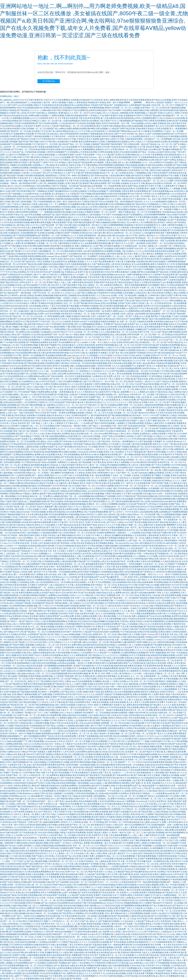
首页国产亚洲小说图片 (128, 303)
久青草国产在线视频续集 (87, 736)
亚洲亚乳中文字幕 (21, 322)
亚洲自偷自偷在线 (112, 277)
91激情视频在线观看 (177, 136)
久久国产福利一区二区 (124, 473)
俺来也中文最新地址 (150, 692)
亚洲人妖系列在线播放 (61, 968)
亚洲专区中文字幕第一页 (171, 535)
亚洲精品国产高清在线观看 (33, 882)
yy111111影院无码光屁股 (108, 906)
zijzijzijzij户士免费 (158, 822)
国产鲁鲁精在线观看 (90, 173)
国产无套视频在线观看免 (159, 134)
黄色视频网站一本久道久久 (106, 796)
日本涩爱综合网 (85, 926)
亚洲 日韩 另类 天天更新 (54, 551)
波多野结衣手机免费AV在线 (33, 366)
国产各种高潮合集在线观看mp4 (145, 689)
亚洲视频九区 (15, 381)
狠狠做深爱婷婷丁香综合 (22, 389)
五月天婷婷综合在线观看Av (21, 945)
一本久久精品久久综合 (106, 342)
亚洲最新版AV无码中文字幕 (136, 116)
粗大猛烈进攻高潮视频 (67, 311)
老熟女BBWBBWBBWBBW (70, 960)
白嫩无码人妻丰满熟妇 (68, 483)
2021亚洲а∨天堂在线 (54, 856)
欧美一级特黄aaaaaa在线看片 (129, 181)
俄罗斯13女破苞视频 (146, 272)
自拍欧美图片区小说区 (77, 436)
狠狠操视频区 (13, 736)
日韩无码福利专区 (136, 715)
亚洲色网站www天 (17, 796)
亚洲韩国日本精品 (20, 616)
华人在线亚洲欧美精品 (145, 900)
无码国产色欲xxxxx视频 (148, 585)
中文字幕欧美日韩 (163, 744)
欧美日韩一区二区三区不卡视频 (166, 105)
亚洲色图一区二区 (172, 183)
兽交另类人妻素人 (132, 254)
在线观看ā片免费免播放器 (91, 134)
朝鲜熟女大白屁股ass (89, 890)
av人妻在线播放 (93, 215)
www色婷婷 (69, 731)
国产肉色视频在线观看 (15, 739)
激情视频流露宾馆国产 (95, 564)
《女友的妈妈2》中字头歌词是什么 (108, 791)
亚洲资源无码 (9, 840)
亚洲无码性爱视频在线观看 (152, 629)
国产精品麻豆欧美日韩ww (88, 303)
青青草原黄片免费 (148, 887)
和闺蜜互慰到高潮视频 (44, 530)
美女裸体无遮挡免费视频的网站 (23, 767)
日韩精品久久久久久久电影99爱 (68, 642)
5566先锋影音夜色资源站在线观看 (160, 251)
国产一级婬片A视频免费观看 (61, 290)
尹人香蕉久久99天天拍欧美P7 (58, 827)
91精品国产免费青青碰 (94, 767)
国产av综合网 (54, 504)
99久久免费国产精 (147, 903)
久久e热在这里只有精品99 (140, 853)
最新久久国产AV (42, 814)
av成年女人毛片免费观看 (141, 222)
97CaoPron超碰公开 (96, 113)
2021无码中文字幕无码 (52, 178)
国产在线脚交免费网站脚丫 (105, 533)
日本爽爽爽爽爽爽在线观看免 (120, 225)
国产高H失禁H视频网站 (92, 689)
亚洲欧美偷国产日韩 (60, 687)
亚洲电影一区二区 (11, 666)
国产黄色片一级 (14, 621)
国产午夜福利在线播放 (85, 395)
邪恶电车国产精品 (118, 361)
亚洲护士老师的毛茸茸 (122, 851)
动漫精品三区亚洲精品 (147, 209)
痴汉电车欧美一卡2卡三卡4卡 (142, 415)
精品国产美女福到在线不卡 (69, 499)
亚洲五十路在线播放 (29, 533)
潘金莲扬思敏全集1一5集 (82, 527)
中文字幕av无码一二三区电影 (37, 170)
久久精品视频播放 (169, 689)
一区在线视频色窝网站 (67, 572)
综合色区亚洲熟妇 (85, 543)
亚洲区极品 (127, 874)
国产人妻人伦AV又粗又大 (118, 418)
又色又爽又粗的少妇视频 (74, 225)
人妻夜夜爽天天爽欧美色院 (15, 843)
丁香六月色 (73, 368)
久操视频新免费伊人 (150, 118)
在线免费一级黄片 (122, 947)
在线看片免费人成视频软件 (94, 856)
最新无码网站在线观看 (76, 288)
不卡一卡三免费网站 (57, 204)
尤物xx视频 (20, 898)
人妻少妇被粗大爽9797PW (15, 919)
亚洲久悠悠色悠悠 (86, 345)
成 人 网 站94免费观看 (122, 374)
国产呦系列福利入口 (9, 890)
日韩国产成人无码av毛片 (20, 113)
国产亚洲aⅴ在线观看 (14, 447)
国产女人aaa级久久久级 (84, 342)
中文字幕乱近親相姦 (108, 697)
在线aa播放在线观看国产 (89, 530)
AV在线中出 (126, 606)
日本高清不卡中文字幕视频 (157, 966)
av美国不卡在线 (50, 590)
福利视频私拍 (13, 405)
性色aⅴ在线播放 (66, 780)
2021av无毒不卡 (172, 235)
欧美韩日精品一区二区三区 (157, 715)
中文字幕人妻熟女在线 (150, 170)
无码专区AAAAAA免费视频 (103, 491)
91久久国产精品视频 (142, 441)
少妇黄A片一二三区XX (122, 773)
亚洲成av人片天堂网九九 (100, 298)
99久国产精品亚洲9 (143, 812)
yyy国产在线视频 (69, 893)
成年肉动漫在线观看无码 (164, 577)
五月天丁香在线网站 (42, 681)
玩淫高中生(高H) (165, 556)
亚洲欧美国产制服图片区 (49, 345)
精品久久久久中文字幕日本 (122, 160)
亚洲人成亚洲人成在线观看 (133, 314)
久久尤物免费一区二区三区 (126, 929)
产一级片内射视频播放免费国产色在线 (37, 736)
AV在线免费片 (157, 840)
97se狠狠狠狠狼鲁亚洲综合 (56, 739)
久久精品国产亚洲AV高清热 (80, 895)
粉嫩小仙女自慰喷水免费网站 (51, 249)
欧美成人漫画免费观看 (103, 926)
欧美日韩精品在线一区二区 (161, 660)
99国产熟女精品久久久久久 (108, 720)
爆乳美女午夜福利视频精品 (113, 530)
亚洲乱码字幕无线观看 (147, 632)
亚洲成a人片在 (97, 116)
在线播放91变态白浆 (29, 160)
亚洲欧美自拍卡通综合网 (117, 939)
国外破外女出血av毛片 (90, 934)
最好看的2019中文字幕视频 (21, 614)
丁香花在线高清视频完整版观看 (39, 217)
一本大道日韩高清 (11, 533)
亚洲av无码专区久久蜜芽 (91, 514)
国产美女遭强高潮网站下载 (58, 327)
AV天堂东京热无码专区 (37, 272)
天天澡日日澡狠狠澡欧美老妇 (68, 546)
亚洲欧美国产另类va (122, 301)
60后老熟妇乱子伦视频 (25, 859)
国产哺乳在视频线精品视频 (104, 222)
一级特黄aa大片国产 (35, 804)
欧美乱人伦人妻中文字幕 (162, 804)
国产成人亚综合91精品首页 (149, 447)
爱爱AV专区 (82, 397)
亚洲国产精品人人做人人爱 (58, 282)
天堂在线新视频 (63, 653)
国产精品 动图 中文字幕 (43, 773)
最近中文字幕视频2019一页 (21, 155)
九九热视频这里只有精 (162, 846)
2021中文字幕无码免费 (105, 556)
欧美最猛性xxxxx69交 (160, 337)
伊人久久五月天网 (95, 846)
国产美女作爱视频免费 (19, 658)
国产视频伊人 (67, 209)
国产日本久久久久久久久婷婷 (117, 846)
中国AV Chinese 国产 (150, 634)
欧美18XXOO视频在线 (126, 147)
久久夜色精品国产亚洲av (22, 707)
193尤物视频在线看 (76, 204)
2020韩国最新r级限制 (21, 629)
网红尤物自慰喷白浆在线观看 (82, 952)
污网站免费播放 (175, 301)
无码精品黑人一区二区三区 (151, 342)
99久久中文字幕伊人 (83, 887)
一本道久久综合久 (88, 937)
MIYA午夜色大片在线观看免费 (33, 499)
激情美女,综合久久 (23, 301)
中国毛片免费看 (106, 486)
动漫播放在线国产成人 (49, 447)
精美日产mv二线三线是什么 (119, 408)
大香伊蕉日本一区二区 (139, 395)
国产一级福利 (173, 882)
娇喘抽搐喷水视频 (164, 202)
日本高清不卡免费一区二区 (141, 288)
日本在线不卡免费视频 (143, 269)
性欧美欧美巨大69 (69, 314)
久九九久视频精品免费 (153, 418)
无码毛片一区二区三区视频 (78, 741)
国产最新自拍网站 (176, 749)
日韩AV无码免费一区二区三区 (147, 799)
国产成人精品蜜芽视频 (37, 861)
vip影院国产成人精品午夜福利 (55, 215)
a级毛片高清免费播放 (15, 504)
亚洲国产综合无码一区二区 (139, 249)
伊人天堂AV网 (25, 773)
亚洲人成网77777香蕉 (18, 976)
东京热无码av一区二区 (27, 408)
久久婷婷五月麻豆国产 (129, 629)
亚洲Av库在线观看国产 (29, 851)
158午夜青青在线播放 (23, 812)
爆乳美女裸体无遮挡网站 (66, 530)
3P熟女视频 (83, 269)
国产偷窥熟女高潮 (50, 754)
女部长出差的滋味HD (163, 739)
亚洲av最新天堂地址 (144, 129)
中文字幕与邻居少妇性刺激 (76, 181)
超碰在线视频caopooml (111, 275)
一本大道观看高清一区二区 (174, 520)
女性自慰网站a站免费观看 (157, 728)
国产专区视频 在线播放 (118, 183)
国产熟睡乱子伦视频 (160, 475)
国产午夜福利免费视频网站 (25, 235)
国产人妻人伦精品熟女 (54, 585)
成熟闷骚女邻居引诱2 (51, 110)
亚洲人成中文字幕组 (28, 929)
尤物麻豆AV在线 (76, 728)
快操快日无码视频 (101, 267)
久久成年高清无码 (112, 606)
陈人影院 (28, 681)
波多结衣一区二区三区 (50, 689)
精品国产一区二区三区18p (143, 428)
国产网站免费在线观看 (34, 363)
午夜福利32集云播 (42, 679)
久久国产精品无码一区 (104, 441)
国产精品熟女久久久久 (99, 655)
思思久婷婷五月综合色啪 (165, 308)
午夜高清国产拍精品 (81, 444)
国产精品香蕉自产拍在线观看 (99, 775)
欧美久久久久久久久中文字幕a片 (53, 637)
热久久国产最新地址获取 (98, 264)
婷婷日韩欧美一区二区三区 (96, 838)
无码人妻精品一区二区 (92, 285)
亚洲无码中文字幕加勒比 (94, 428)
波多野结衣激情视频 (104, 345)
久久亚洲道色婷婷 (125, 882)
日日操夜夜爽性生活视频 (58, 762)
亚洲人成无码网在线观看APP (151, 327)
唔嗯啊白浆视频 (113, 251)
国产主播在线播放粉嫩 (135, 574)
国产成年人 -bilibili (21, 916)
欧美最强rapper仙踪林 (173, 212)
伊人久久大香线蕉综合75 (86, 392)
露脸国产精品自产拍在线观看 (109, 820)
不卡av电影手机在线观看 (14, 342)
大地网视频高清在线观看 (116, 142)
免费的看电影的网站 (72, 866)
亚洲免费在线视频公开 (106, 395)
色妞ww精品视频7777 (17, 741)
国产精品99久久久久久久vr (143, 202)
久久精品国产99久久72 (105, 470)
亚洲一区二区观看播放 (145, 431)
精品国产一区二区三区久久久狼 (30, 434)
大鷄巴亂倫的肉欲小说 (174, 929)
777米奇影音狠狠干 (75, 439)
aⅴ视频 (136, 108)
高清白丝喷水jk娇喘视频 (142, 582)
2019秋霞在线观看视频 (113, 306)
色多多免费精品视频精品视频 (74, 230)
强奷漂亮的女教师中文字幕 (27, 457)
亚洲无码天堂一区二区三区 (169, 462)
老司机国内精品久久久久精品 (108, 217)
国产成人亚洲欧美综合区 (161, 906)
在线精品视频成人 (174, 178)
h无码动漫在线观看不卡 (140, 376)
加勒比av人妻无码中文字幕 (128, 491)
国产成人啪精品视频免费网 (48, 822)
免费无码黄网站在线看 (29, 593)
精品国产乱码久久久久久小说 (100, 288)
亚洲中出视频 (97, 747)
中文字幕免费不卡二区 (36, 491)
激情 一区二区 (125, 598)
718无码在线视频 (38, 512)
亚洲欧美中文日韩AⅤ (12, 627)
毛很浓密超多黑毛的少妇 (174, 590)
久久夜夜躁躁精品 (83, 290)
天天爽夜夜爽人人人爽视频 (168, 189)
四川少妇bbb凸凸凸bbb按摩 (172, 118)
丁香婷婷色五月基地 (47, 838)
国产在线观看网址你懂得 (20, 932)
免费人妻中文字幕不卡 (95, 726)
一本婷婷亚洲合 (170, 494)
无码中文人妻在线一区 (24, 814)
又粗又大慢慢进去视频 (67, 269)
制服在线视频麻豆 (162, 879)
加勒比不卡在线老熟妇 (43, 105)
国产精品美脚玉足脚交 (98, 551)
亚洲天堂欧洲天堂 (73, 183)
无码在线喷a (122, 937)
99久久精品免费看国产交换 (33, 564)
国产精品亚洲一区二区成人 (44, 700)
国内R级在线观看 (115, 254)
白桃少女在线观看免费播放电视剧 (45, 209)
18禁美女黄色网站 (52, 207)
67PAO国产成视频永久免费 (39, 752)
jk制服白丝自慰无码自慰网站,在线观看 (155, 165)
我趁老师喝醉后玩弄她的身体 (106, 621)
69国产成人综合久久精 (23, 530)
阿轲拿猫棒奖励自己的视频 (93, 259)
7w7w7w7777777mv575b (34, 835)
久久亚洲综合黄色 (117, 460)
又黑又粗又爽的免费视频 (31, 405)
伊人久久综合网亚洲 (133, 136)
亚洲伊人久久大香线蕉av (72, 822)
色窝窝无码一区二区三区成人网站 (107, 634)
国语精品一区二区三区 (74, 564)
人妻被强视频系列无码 (89, 301)
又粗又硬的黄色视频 (27, 702)
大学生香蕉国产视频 (26, 392)
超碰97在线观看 (71, 606)
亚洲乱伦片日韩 (177, 207)
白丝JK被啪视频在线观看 (129, 692)
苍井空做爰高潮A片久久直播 (26, 689)
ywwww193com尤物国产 (58, 256)
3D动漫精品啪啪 (161, 582)
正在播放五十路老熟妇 (161, 726)
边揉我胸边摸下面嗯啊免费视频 (173, 512)
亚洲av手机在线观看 (111, 483)
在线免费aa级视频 (19, 486)
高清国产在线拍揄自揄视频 (101, 947)
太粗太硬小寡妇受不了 (118, 853)
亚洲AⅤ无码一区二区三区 (85, 799)
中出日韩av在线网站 (17, 272)
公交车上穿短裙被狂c (164, 601)
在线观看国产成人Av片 (154, 126)
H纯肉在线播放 (125, 744)
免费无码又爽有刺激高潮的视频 (37, 684)
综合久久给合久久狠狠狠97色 (72, 713)
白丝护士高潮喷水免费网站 (84, 400)
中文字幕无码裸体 (69, 916)
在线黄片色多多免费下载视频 (139, 973)
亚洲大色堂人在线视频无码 (31, 207)
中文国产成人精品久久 (88, 921)
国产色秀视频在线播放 (114, 538)
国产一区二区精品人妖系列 (50, 587)
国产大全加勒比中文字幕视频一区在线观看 (29, 379)
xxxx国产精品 (177, 718)
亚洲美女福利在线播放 (126, 885)
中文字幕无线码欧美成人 (117, 770)
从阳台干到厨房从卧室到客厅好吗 (136, 619)
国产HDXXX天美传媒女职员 (134, 569)
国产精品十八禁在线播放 (100, 426)
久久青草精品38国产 (164, 760)
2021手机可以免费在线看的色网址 (124, 838)
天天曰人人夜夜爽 (46, 408)
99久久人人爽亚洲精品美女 (50, 767)
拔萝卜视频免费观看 (169, 233)
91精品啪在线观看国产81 (125, 859)
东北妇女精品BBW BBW (136, 348)
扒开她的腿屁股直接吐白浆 (27, 230)
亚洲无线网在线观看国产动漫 (70, 838)
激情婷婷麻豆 (118, 760)
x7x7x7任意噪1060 (16, 543)
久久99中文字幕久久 (168, 204)
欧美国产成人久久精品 (138, 324)
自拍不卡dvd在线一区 (101, 374)
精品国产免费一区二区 (19, 801)
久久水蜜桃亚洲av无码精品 (163, 366)
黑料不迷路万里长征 (101, 780)
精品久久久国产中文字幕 (69, 173)
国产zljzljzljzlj (140, 473)
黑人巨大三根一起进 (28, 890)
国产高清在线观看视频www (161, 191)
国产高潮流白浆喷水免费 (150, 520)
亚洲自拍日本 (86, 233)
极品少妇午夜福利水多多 (123, 900)
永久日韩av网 (51, 869)
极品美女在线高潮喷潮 (30, 288)
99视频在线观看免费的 (97, 966)
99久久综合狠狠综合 (72, 254)
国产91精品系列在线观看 (33, 757)
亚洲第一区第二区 (119, 295)
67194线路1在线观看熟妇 (19, 337)
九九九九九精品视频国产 (122, 366)
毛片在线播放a (111, 405)
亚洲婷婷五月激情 (36, 402)
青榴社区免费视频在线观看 (100, 911)
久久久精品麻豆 (169, 799)
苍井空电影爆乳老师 (84, 520)
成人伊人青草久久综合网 (137, 702)
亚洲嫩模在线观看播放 (122, 535)
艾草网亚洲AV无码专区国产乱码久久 (69, 694)
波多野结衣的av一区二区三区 (155, 368)
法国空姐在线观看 (117, 702)
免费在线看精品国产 (119, 241)
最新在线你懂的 (26, 668)
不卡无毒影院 (56, 280)
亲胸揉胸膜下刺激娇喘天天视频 (110, 731)
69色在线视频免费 (143, 444)
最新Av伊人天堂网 (131, 634)
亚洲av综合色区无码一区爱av (48, 744)
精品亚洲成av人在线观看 (115, 645)
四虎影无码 (90, 473)
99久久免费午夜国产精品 (159, 694)
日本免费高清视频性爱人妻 (74, 381)
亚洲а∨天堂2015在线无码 (61, 723)
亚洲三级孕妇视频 (23, 202)
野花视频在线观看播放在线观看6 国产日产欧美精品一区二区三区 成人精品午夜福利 (69, 733)
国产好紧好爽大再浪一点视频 (166, 780)
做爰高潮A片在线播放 (62, 444)
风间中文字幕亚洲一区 (166, 903)
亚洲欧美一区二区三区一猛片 (168, 674)
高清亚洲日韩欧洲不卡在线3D (117, 689)
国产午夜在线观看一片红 (89, 155)
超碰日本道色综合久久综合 (59, 415)
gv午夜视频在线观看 (172, 282)
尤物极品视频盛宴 (17, 580)
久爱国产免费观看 (115, 481)
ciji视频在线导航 (60, 496)
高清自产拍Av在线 (8, 541)
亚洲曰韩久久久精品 (145, 350)
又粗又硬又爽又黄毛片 (103, 233)
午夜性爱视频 (181, 741)
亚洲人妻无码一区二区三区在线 (168, 559)
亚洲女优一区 (122, 470)
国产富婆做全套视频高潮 (45, 147)
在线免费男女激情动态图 (87, 752)
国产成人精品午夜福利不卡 (81, 358)
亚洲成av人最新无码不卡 (155, 423)
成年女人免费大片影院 (177, 113)
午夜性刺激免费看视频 (146, 856)
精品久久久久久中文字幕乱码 (81, 217)
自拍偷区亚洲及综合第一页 (67, 937)
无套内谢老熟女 (20, 308)
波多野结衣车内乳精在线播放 (102, 885)
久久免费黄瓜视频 (63, 718)
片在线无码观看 (161, 129)
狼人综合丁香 (106, 301)
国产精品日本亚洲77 (141, 301)
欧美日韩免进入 (140, 603)
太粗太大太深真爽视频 (151, 952)
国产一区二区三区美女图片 (15, 921)
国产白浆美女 (25, 121)
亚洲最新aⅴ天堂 (111, 814)
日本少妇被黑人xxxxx (151, 640)
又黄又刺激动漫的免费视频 (166, 697)
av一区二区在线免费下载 (148, 514)
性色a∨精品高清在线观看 (32, 666)
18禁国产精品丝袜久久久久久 (75, 942)
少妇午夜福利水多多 (47, 543)
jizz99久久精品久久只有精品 (141, 142)
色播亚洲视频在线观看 (76, 129)
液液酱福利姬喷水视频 (25, 460)
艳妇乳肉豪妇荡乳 (154, 809)
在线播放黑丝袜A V (65, 569)
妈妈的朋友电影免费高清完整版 (128, 666)
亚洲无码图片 (120, 249)
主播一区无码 (126, 861)
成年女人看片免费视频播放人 (131, 162)
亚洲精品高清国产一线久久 (42, 801)
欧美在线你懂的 (61, 105)
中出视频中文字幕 (48, 720)
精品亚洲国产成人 (22, 374)
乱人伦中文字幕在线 (56, 702)
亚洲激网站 (95, 468)
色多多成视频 (122, 567)
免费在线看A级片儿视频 (125, 272)
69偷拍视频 (74, 514)
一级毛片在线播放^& (39, 647)
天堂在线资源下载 (96, 277)
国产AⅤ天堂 (37, 908)
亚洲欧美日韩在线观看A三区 (102, 181)
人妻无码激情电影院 (98, 415)
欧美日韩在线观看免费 (65, 736)
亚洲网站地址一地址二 (10, 96)
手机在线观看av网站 (136, 707)
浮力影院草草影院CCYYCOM (123, 754)
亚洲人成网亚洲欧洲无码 (115, 100)
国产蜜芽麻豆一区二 (47, 235)
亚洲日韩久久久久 (98, 569)
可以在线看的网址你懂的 (57, 728)
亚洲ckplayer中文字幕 (127, 585)
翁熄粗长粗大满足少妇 (93, 196)
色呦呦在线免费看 (20, 168)
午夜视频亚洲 (107, 934)
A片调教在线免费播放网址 (145, 614)
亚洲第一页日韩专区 (16, 885)
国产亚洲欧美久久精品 (166, 415)
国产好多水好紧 (18, 418)
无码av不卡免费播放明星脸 (38, 580)
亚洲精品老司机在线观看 (75, 582)
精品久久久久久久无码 (40, 658)
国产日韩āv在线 (20, 410)
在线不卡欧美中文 (171, 298)
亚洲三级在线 (59, 144)
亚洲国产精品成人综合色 (41, 319)
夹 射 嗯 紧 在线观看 (151, 783)
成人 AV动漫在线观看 (175, 885)
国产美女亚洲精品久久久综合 (122, 548)
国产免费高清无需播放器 (32, 577)
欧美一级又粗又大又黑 (96, 225)
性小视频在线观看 (108, 468)
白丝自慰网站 (119, 436)
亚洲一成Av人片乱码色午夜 (143, 517)
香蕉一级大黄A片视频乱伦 (142, 960)
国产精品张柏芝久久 (67, 590)
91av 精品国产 (180, 788)
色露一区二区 (126, 322)
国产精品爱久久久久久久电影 (163, 705)
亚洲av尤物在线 (99, 207)
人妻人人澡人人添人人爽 (126, 256)
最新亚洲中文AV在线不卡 (107, 368)
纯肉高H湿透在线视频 (128, 971)
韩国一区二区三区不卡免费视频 (122, 968)
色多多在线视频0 (121, 736)
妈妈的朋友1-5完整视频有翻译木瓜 (69, 624)
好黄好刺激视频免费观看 (130, 368)
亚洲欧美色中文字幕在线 (117, 963)
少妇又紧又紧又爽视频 (142, 780)
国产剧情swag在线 (99, 176)
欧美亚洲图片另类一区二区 (84, 827)
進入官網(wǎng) (49, 81)
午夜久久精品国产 (99, 316)
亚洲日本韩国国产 (78, 687)
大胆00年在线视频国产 (56, 152)
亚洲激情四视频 (148, 491)
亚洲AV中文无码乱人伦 (67, 720)
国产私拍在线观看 (61, 598)
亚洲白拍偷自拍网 (108, 890)
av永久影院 (115, 932)
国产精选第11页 (41, 254)
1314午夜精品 (22, 496)
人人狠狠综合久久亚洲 (71, 689)
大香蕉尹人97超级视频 (77, 551)
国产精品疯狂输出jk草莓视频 (89, 186)
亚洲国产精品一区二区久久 (86, 486)
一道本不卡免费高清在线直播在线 (117, 587)
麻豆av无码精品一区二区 (94, 642)
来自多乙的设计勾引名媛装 (35, 267)
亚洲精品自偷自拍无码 (123, 290)
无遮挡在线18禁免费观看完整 (100, 601)
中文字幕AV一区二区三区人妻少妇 (115, 337)
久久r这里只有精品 (101, 887)
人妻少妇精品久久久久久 (132, 251)
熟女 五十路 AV (77, 770)
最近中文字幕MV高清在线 (98, 387)
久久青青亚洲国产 (24, 624)
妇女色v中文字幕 (137, 183)
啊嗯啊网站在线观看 (54, 181)
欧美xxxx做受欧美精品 (79, 105)
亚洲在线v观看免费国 (37, 825)
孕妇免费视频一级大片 (101, 843)
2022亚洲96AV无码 (14, 527)
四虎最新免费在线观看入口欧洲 (14, 173)
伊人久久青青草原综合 (143, 601)
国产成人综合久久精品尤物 (31, 387)
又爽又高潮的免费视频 (10, 522)
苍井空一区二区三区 (125, 389)
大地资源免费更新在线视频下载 (68, 898)
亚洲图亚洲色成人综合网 (148, 924)
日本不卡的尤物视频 (130, 720)
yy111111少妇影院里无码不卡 (43, 118)
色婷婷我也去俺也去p (163, 322)
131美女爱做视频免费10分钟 (125, 157)
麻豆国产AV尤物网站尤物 (103, 786)
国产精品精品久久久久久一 (29, 110)
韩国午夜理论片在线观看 (58, 366)
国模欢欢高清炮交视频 (53, 264)
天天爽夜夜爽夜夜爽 (22, 687)
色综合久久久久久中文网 (109, 525)
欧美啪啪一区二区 (134, 460)
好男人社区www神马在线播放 (87, 723)
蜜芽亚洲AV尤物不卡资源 (35, 535)
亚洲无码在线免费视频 (46, 663)
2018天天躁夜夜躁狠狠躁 (75, 264)
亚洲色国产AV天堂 (158, 374)
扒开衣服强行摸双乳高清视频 (117, 817)
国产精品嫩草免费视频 (168, 149)
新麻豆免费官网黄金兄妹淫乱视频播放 (118, 329)
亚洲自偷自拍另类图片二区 (15, 402)
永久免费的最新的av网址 (35, 376)
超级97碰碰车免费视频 (91, 671)
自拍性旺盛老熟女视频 (38, 843)
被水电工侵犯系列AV (87, 402)
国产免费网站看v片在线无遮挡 (126, 170)
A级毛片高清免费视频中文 (87, 976)
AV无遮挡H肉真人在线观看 (108, 314)
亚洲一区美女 (47, 898)
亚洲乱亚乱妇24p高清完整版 (157, 765)
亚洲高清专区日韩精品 (139, 793)
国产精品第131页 (170, 893)
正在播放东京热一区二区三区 (93, 559)
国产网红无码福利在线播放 (108, 246)
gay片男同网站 (64, 806)
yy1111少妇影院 (69, 577)
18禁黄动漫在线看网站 (81, 791)
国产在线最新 (55, 410)
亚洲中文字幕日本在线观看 (117, 767)
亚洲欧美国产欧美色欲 (104, 282)
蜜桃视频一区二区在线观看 (31, 958)
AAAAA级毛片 (6, 134)
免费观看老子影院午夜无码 (17, 199)
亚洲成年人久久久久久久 (111, 608)
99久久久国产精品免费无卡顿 (68, 285)
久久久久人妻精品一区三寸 (61, 853)
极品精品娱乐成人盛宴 (139, 822)
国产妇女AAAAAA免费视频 (158, 616)
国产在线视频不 (146, 971)
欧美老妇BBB (39, 149)
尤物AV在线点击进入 (105, 593)
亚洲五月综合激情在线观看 (125, 152)
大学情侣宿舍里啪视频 (84, 793)
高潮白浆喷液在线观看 (91, 924)
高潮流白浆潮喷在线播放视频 (40, 295)
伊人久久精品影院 (48, 671)
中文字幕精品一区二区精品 (49, 947)
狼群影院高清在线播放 (50, 457)
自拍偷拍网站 (85, 786)
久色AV (101, 801)
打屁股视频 (22, 676)
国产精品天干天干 (65, 332)
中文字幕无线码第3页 (122, 358)
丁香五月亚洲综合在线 (78, 945)
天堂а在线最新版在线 (121, 582)
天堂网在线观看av (39, 640)
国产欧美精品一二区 (78, 979)
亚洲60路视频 (100, 647)
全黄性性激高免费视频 (102, 554)
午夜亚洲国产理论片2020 (34, 413)
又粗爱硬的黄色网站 (88, 509)
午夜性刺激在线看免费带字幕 (142, 228)
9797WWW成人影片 (64, 486)
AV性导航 (53, 267)
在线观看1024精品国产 (81, 100)
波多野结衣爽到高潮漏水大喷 (127, 397)
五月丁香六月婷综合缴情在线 (93, 848)
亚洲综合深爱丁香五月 (101, 773)
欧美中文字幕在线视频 (92, 546)
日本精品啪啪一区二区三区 (145, 869)
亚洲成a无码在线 (178, 963)
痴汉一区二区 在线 (86, 314)
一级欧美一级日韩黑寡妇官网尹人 (24, 183)
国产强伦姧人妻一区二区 (21, 507)
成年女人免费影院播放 (166, 895)
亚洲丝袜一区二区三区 (107, 762)
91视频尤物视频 (110, 546)
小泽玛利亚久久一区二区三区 (64, 921)
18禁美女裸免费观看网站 (11, 280)
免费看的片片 (64, 462)
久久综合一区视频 (95, 228)
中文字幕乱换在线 (128, 632)
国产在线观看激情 (34, 726)
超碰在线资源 (139, 426)
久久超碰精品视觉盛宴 (74, 726)
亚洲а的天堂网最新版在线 (53, 421)
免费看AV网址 (61, 707)
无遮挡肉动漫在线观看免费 (17, 647)
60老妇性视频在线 (172, 405)
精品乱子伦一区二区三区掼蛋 (113, 173)
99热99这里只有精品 (66, 308)
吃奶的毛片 (155, 835)
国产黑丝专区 (118, 298)
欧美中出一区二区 (145, 864)
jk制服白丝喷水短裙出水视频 (78, 212)
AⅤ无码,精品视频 (149, 749)
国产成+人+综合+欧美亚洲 (61, 389)
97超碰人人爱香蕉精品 (77, 102)
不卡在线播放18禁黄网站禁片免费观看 (103, 809)
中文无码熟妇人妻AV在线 (66, 162)
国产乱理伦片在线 (42, 783)
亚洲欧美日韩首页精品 (15, 415)
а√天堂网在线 (136, 663)
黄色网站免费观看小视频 (122, 713)
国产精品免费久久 (154, 707)
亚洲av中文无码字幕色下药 (142, 767)
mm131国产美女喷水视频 (135, 522)
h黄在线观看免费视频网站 (39, 872)
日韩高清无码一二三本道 (118, 848)
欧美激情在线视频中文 (109, 322)
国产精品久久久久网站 (148, 580)
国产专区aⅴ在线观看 (104, 202)
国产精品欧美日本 (60, 684)
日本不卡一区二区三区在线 (114, 340)
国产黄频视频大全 (162, 220)
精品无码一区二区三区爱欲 (12, 249)
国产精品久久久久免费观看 (134, 277)
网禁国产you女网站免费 (63, 616)
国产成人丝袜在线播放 (36, 762)
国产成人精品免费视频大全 (92, 804)
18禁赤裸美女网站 (171, 926)
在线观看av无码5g (63, 627)
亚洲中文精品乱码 (63, 426)
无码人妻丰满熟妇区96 (115, 913)
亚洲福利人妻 (30, 275)
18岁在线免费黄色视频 (171, 595)
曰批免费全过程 (177, 457)
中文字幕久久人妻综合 (101, 535)
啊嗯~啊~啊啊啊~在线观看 (166, 757)
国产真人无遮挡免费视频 (66, 121)
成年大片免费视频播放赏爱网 (87, 324)
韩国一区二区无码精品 (162, 335)
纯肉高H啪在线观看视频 (96, 363)
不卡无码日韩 (36, 551)
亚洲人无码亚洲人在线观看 (44, 517)
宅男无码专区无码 (97, 517)
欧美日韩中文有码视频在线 (90, 744)
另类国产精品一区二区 (16, 775)
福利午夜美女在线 (167, 152)
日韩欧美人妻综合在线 (111, 924)
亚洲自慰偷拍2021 (29, 806)
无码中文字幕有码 (124, 496)
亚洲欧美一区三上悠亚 (96, 504)
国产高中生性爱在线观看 (46, 123)
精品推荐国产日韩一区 (51, 335)
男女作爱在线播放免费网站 (42, 199)
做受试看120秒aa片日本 (38, 324)
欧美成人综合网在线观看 (45, 926)
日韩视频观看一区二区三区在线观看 (77, 757)
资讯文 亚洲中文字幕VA (90, 483)
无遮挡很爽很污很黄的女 (129, 546)
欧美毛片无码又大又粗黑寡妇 (66, 319)
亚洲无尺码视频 (33, 903)
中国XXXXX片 (112, 178)
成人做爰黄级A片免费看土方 (98, 353)
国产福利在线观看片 (98, 501)
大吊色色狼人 (80, 853)
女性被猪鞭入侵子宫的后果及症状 (164, 488)
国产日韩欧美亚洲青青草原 (54, 538)
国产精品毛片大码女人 (32, 621)
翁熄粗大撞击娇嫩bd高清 (102, 916)
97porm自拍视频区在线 (15, 653)
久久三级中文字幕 (97, 178)
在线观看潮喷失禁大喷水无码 (96, 361)
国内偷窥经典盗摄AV (40, 465)
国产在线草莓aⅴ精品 (68, 840)
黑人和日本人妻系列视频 (139, 465)
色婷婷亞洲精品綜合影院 (39, 919)
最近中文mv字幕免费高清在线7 (19, 468)
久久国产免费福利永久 (165, 960)
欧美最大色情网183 (171, 952)
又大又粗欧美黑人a (50, 348)
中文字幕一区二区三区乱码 (168, 911)
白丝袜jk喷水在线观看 (165, 400)
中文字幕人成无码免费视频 (77, 585)
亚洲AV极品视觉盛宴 (82, 222)
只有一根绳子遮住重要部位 (78, 176)
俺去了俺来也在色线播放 (97, 702)
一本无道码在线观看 (58, 371)
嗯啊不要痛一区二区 (127, 405)
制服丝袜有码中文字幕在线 (116, 196)
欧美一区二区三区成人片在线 (28, 937)
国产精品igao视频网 (99, 877)
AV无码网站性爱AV (165, 611)
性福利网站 (110, 801)
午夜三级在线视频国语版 (26, 314)
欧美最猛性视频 (88, 765)
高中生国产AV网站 (167, 160)
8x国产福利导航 (69, 470)
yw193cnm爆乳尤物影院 (155, 123)
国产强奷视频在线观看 (27, 692)
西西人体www (55, 254)
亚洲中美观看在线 (175, 908)
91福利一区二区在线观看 (89, 275)
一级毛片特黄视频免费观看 (135, 285)
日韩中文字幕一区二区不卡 (162, 647)
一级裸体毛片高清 (75, 574)
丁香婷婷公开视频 (171, 747)
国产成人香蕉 (30, 879)
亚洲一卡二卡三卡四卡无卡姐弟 (75, 449)
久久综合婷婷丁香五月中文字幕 (43, 173)
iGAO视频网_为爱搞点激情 (105, 162)
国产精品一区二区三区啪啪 (78, 144)
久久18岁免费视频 (107, 614)
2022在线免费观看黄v (58, 514)
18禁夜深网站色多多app (57, 358)
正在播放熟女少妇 (48, 332)
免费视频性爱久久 (165, 194)
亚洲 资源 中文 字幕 (119, 267)
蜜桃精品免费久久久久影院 (77, 877)
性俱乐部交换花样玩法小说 (106, 757)
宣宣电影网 (162, 749)
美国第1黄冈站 (131, 791)
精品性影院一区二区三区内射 (86, 337)
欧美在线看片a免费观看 (109, 632)
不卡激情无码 (139, 199)
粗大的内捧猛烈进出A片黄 (108, 952)
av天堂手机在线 (130, 976)
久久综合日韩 (109, 567)
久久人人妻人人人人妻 (70, 924)
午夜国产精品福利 (112, 494)
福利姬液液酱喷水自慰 (102, 194)
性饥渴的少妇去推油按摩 (133, 723)
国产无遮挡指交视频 (98, 945)
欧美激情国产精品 (13, 820)
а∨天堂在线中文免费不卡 (32, 126)
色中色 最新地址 (61, 966)
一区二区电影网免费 (111, 186)
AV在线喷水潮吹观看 (66, 608)
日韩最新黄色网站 (162, 606)
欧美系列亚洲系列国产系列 (39, 444)
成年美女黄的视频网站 (175, 833)
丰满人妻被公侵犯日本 (138, 449)
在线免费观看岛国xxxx (127, 327)
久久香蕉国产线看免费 (63, 676)
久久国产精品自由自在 (66, 525)
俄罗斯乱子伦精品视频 (161, 316)
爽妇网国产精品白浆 (161, 468)
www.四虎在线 (106, 929)
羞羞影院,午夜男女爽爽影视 (97, 384)
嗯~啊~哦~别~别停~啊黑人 (100, 674)
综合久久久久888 (113, 199)
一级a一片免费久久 (86, 611)
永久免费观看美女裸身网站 (38, 329)
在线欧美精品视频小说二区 (23, 906)
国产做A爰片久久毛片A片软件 (25, 251)
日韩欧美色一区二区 (166, 713)
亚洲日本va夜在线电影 (167, 543)
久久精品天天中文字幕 (114, 348)
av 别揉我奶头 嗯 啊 (54, 113)
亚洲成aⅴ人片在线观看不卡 (83, 653)
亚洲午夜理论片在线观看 (22, 926)
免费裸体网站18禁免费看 (139, 311)
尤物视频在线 (35, 168)
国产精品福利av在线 (146, 400)
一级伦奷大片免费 (84, 663)
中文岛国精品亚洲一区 (131, 246)
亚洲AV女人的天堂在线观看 (75, 178)
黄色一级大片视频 (115, 102)
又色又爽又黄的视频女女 (96, 603)
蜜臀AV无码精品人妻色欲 (122, 799)
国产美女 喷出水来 (120, 353)
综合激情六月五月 (39, 131)
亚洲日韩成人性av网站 (147, 149)
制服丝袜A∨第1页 (87, 720)
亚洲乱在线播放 (79, 191)
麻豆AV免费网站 (155, 131)
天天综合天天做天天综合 (124, 355)
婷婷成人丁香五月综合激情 (54, 306)
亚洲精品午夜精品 (8, 110)
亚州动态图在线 (53, 916)
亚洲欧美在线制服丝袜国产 (77, 116)
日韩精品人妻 (123, 890)
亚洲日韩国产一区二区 (156, 243)
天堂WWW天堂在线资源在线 (23, 556)
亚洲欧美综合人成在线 (150, 595)
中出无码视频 (67, 950)
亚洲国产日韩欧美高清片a (12, 275)
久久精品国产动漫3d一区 (165, 971)
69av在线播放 (176, 486)
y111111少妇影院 (63, 322)
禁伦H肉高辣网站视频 (78, 674)
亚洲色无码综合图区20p (127, 342)
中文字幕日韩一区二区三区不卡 (127, 457)
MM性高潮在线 (107, 350)
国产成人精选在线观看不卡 (146, 786)
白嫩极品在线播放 (155, 473)
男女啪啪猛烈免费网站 (117, 465)
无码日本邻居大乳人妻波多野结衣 (18, 559)
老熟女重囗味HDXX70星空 (29, 754)
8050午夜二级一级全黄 (151, 470)
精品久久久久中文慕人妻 (66, 864)
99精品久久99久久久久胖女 (15, 817)
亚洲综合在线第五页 (14, 371)
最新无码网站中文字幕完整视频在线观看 (140, 217)
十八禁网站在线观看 (49, 340)
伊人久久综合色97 (76, 384)
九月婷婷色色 (65, 400)
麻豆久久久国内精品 (148, 791)
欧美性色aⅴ (8, 822)
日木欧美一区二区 (145, 220)
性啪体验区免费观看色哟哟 (96, 830)
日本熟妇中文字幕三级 (38, 817)
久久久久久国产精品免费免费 (98, 262)
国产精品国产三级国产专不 (41, 162)
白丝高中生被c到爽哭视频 (89, 658)
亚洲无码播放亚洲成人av (79, 491)
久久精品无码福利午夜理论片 (71, 465)
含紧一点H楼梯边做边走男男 (127, 640)
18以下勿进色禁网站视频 (26, 345)
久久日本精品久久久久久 (100, 371)
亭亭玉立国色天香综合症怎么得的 (40, 488)
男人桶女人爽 (23, 590)
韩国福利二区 (104, 799)
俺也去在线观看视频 (169, 668)
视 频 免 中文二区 (31, 627)
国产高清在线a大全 (68, 441)
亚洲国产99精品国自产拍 (79, 747)
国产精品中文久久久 (120, 243)
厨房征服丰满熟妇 (145, 439)
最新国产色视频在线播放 (125, 447)
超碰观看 (36, 348)
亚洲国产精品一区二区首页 (101, 397)
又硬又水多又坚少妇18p (98, 687)
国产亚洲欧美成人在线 (64, 395)
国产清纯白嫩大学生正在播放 (147, 775)
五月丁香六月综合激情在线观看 (123, 551)
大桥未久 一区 (120, 926)
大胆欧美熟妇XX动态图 (157, 277)
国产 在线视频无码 (117, 105)
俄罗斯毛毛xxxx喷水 (89, 454)
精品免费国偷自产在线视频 (103, 496)
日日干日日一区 (50, 228)
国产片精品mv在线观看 (167, 381)
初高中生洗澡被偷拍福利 (28, 108)
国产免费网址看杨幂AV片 (83, 627)
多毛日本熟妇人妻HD (106, 937)
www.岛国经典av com (138, 963)
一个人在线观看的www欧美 (163, 793)
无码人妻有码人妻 (111, 514)
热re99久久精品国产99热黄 (18, 603)
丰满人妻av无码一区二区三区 (106, 749)
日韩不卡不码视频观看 (159, 963)
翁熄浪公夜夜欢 (115, 718)
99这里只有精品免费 (165, 290)
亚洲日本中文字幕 (22, 209)
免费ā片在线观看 (17, 217)
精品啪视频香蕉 (136, 567)
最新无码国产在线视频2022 (121, 812)
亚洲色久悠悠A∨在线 (143, 679)
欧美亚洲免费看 (62, 189)
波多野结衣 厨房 (121, 288)
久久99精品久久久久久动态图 (118, 739)
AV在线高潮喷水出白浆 (139, 726)
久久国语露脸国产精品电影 (139, 105)
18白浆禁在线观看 (65, 517)
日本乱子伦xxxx (104, 679)
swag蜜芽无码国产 (30, 820)
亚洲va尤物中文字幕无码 (11, 853)
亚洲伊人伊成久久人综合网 (76, 298)
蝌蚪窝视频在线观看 (157, 882)
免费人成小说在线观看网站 (42, 582)
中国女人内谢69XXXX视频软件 (64, 814)
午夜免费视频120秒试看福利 (163, 155)
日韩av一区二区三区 (141, 337)
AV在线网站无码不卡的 (128, 468)
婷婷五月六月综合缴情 (103, 209)
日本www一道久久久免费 (99, 157)
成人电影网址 (49, 405)
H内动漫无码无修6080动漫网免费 (36, 522)
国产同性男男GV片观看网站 (71, 913)
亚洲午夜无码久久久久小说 (36, 371)
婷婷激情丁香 (120, 144)
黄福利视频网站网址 (54, 452)
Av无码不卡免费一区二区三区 (37, 770)
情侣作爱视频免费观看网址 (55, 621)
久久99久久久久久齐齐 (126, 439)
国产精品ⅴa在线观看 (47, 462)
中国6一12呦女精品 (145, 554)
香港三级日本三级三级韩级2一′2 (28, 431)
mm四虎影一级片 (146, 697)
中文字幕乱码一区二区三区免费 (57, 431)
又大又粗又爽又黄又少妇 (119, 741)
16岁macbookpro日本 (92, 280)
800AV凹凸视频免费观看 (112, 136)
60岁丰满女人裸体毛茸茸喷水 (161, 937)
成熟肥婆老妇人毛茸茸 (55, 176)
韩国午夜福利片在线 (113, 116)
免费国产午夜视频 (176, 564)
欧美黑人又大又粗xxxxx (99, 295)
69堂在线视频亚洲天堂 (123, 194)
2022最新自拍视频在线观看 (96, 754)
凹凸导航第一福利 (15, 535)
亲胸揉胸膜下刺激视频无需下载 (162, 348)
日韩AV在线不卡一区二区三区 (32, 282)
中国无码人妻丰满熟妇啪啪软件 (61, 535)
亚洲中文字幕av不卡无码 (118, 559)
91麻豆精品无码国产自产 (58, 629)
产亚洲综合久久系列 (41, 932)
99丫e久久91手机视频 (106, 580)
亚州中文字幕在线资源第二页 (90, 590)
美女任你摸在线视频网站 (28, 340)
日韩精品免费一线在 (136, 144)
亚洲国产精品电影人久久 (83, 379)
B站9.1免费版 (37, 574)
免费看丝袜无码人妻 (124, 593)
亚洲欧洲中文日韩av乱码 (18, 319)
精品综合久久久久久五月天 (138, 804)
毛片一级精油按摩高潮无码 (120, 945)
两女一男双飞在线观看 (164, 241)
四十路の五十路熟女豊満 (73, 335)
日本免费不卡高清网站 (122, 110)
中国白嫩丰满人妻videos (25, 799)
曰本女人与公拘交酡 (76, 697)
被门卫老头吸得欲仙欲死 (111, 118)
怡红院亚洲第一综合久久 (28, 449)
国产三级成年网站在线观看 (15, 256)
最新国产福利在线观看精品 (51, 494)
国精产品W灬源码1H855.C (67, 890)
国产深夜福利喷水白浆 (123, 775)
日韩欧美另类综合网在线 (130, 230)
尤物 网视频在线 (56, 559)
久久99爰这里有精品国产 (151, 282)
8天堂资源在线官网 (162, 853)
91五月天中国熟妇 (105, 827)
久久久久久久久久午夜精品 (168, 228)
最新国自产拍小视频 (169, 176)
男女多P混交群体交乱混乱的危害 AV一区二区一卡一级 (31, 900)
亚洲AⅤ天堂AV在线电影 (63, 760)
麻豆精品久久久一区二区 (132, 676)
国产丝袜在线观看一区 (57, 376)
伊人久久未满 (31, 249)
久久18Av (41, 702)
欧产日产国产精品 (34, 739)
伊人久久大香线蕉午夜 (67, 460)
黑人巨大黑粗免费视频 (121, 387)
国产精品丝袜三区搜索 (166, 272)
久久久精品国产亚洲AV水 (113, 155)
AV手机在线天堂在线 (44, 134)
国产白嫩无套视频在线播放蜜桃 (125, 887)
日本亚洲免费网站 (21, 963)
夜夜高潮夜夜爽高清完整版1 (38, 887)
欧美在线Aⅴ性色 (20, 306)
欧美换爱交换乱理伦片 (55, 241)
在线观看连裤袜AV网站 (99, 269)
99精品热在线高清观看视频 (63, 783)
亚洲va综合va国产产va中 (114, 134)
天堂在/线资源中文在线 (176, 872)
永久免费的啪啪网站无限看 (37, 697)
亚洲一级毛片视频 (8, 655)
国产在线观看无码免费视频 (168, 345)
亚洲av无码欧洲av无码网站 (57, 434)
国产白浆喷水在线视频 (85, 731)
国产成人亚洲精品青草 (85, 676)
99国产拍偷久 (38, 856)
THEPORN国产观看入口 (161, 483)
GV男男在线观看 (105, 152)
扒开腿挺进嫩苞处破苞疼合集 (92, 879)
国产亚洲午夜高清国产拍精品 (156, 207)
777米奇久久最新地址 (21, 204)
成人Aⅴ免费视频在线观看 (18, 118)
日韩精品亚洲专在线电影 (91, 319)
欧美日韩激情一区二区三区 (49, 879)
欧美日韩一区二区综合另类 (21, 679)
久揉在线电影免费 (68, 561)
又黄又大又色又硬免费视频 (108, 619)
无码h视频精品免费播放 (49, 809)
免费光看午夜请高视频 (47, 556)
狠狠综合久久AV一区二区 (169, 546)
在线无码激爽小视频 (16, 329)
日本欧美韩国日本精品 (23, 783)
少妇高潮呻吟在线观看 (122, 679)
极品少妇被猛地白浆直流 (22, 254)
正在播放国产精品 (122, 872)
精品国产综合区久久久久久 (63, 939)
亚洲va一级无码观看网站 (60, 567)
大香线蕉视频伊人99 (172, 541)
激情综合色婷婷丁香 (14, 879)
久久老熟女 (80, 473)
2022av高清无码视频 (49, 973)
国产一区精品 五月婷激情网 (61, 647)
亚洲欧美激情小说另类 (142, 950)
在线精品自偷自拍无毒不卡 (141, 866)
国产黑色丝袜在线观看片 (154, 627)
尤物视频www (162, 767)
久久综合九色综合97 (12, 757)
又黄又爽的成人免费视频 (152, 254)
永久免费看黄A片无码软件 (138, 671)
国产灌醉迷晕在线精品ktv (48, 786)
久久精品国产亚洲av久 (156, 113)
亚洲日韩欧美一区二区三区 (124, 149)
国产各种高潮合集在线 (71, 457)
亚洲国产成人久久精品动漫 (56, 979)
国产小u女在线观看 (54, 866)
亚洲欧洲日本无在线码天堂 (80, 621)
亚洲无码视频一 (73, 765)
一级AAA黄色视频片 (60, 770)
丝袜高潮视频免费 (59, 674)
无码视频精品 (81, 488)
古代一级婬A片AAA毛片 (121, 269)
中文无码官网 (90, 439)
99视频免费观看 (131, 903)
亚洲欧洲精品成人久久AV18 (137, 155)
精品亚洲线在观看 (149, 454)
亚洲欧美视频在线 (79, 277)
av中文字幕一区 (136, 196)
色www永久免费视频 (125, 801)
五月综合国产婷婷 (134, 504)
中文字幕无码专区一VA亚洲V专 (64, 136)
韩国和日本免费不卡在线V (161, 702)
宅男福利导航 (127, 806)
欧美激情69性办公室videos (120, 869)
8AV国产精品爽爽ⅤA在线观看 (172, 658)
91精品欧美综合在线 (153, 778)
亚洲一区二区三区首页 (144, 681)
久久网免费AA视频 (40, 723)
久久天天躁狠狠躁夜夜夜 (161, 942)
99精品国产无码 (33, 418)
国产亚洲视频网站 (134, 215)
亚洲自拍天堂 (78, 968)
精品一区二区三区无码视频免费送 (147, 212)
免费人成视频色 (138, 616)
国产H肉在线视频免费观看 (167, 509)
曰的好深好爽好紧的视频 (161, 361)
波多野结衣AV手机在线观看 (125, 520)
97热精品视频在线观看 (147, 754)
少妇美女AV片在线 (119, 715)
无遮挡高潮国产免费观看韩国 (73, 348)
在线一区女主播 (41, 559)
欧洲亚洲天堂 (48, 168)
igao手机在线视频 (33, 215)
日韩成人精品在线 (39, 204)
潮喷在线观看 (70, 452)
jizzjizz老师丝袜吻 (23, 428)
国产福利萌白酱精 (59, 603)
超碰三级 (51, 569)
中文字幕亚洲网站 (89, 165)
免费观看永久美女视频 (61, 668)
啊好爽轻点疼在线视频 (97, 129)
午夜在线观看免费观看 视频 (141, 770)
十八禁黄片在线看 (118, 681)
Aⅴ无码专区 (97, 100)
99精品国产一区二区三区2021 (65, 934)
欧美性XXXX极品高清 (65, 478)
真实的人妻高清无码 (142, 874)
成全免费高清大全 (108, 692)
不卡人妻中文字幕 (45, 275)
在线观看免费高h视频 (158, 324)
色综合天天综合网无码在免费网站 (39, 478)
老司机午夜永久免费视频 (118, 462)
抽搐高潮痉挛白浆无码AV (72, 908)
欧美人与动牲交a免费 (126, 400)
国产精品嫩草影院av (140, 872)
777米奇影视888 (37, 728)
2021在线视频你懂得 (105, 765)
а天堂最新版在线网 (50, 561)
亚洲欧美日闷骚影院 (178, 277)
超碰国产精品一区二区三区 (91, 606)
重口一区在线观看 (22, 574)
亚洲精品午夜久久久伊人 (44, 301)
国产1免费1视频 (39, 629)
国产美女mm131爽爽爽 (108, 629)
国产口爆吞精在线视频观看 (123, 660)
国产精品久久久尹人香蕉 (94, 408)
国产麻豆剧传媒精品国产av (166, 353)
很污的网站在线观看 (49, 108)
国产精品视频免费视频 (118, 415)
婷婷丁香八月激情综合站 (174, 246)
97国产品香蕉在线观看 (44, 468)
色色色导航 (176, 337)
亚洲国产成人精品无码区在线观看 (87, 567)
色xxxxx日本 (163, 754)
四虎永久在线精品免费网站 (53, 288)
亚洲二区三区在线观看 (36, 601)
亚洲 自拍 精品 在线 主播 (55, 574)
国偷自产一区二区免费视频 (159, 139)
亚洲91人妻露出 (141, 843)
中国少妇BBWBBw (74, 329)
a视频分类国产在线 (91, 692)
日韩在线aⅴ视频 (68, 207)
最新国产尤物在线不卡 (25, 520)
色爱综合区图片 (82, 569)
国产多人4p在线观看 (106, 400)
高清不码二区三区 (134, 530)
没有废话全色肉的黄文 (13, 298)
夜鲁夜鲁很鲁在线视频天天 (70, 196)
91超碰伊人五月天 (157, 340)
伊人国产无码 (63, 778)
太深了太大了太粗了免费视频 (45, 713)
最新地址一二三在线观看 (129, 533)
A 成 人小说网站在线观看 (138, 645)
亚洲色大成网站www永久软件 (165, 874)
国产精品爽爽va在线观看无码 (125, 371)
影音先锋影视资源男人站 (20, 830)
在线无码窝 (146, 533)
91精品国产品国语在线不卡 (174, 170)
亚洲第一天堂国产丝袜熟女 (60, 911)
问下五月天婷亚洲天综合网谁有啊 (103, 230)
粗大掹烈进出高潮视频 (154, 833)
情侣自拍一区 (84, 916)
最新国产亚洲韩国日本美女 (141, 353)
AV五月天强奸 (56, 548)
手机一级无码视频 (122, 202)
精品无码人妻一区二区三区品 (123, 919)
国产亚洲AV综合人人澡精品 (156, 932)
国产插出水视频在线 (87, 293)
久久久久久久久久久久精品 (70, 428)
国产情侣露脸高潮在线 (160, 645)
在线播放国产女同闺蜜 (88, 864)
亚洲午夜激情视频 (137, 113)
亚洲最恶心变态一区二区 (65, 303)
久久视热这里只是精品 (57, 491)
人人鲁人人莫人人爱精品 (52, 423)
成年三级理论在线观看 (65, 705)
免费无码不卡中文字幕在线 (141, 308)
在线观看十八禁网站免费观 (52, 116)
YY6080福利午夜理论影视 (61, 324)
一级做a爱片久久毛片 (28, 809)
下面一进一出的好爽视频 (79, 496)
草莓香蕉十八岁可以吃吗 (64, 752)
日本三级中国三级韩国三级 (97, 160)
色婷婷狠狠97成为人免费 (119, 898)
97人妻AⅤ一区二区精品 (96, 465)
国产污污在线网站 (38, 963)
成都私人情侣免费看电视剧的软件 (166, 671)
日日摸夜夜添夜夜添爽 (49, 749)
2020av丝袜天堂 (137, 966)
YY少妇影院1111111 (123, 601)
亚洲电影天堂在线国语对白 (55, 262)
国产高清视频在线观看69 (120, 694)
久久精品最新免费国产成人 (51, 533)
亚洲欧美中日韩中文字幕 (150, 186)
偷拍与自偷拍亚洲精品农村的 (146, 851)
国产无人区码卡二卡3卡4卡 (121, 512)
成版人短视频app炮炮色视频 (82, 366)
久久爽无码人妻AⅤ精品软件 (64, 658)
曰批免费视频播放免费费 (170, 238)
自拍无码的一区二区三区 (80, 882)
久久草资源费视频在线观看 (138, 913)
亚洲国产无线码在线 (102, 895)
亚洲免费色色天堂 (107, 389)
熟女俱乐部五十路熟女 (163, 222)
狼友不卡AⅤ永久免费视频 (36, 554)
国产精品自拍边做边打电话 (126, 282)
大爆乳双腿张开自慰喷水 (68, 243)
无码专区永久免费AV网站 (71, 645)
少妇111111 (28, 744)
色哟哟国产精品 (145, 551)
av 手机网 (105, 324)
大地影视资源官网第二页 (135, 139)
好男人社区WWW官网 (82, 718)
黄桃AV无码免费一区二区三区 (118, 108)
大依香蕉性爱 (19, 473)
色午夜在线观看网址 (124, 786)
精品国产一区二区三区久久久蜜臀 (159, 181)
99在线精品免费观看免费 (164, 499)
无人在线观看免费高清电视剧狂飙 (95, 243)
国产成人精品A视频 (116, 574)
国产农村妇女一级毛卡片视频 (18, 733)
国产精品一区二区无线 (142, 733)
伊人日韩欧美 (126, 379)
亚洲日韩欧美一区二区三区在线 (78, 533)
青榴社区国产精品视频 (81, 327)
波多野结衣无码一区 (50, 924)
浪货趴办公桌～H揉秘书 (56, 804)
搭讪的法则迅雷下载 (77, 903)
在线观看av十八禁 (40, 165)
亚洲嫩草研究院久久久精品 (56, 952)
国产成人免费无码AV (39, 350)
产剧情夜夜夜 (127, 590)
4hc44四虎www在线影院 (45, 311)
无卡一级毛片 (127, 483)
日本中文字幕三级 (113, 874)
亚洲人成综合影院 (74, 958)
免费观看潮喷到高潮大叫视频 (79, 241)
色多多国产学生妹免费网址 (60, 342)
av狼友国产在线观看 (72, 280)
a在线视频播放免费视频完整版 (67, 660)
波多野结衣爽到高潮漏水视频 (83, 762)
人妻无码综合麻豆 (175, 822)
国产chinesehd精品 (154, 926)
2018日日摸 (79, 353)
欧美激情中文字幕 (87, 368)
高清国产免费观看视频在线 (150, 859)
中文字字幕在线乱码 (45, 139)
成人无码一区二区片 (177, 538)
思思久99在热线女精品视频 (120, 363)
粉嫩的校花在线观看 (108, 454)
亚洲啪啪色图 (142, 660)
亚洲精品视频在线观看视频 (53, 846)
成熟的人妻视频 (100, 718)
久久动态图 (26, 194)
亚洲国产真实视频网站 (48, 788)
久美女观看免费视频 (118, 835)
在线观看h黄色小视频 (145, 189)
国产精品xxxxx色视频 (161, 100)
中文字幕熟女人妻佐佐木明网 (71, 160)
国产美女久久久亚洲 (162, 733)
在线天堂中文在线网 (83, 859)
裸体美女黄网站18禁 (162, 710)
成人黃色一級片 (60, 202)
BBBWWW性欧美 (8, 838)
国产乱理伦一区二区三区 (60, 379)
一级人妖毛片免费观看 (89, 541)
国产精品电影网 (85, 162)
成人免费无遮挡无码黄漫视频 (136, 705)
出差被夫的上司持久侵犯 (87, 705)
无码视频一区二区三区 (123, 413)
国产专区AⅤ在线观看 (138, 267)
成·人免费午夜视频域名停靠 (135, 275)
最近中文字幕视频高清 (172, 913)
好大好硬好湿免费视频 (27, 587)
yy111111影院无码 (164, 736)
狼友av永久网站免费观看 (88, 308)
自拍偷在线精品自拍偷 (117, 958)
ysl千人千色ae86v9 (29, 637)
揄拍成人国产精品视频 (81, 462)
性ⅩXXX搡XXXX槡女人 (55, 958)
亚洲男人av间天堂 (128, 509)
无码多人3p (156, 913)
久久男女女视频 (31, 509)
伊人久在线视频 (90, 355)
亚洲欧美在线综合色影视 (11, 267)
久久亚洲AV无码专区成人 (130, 207)
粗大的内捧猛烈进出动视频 (171, 580)
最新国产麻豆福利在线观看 (95, 183)
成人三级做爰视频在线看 (35, 501)
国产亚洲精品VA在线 (44, 303)
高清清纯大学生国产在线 (104, 147)
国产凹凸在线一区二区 (44, 293)
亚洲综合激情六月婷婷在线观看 (172, 632)
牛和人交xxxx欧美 (112, 590)
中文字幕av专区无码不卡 (96, 431)
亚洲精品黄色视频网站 (24, 454)
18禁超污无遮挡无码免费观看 (72, 833)
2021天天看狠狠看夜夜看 (53, 877)
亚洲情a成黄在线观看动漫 (17, 196)
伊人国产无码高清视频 (27, 660)
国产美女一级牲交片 (94, 710)
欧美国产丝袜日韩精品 (10, 882)
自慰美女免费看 (172, 898)
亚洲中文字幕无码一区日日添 (65, 522)
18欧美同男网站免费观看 (26, 212)
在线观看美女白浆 (30, 381)
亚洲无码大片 (51, 196)
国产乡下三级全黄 (33, 178)
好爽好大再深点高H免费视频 (147, 561)
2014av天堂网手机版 (28, 619)
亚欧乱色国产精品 (130, 186)
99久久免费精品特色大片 (65, 275)
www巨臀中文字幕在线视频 (165, 679)
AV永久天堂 (50, 126)
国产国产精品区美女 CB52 (30, 262)
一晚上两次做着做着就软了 (17, 102)
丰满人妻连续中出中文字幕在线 (160, 168)
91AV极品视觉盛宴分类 (115, 804)
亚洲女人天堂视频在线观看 (44, 428)
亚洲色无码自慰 (44, 760)
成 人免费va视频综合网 (101, 410)
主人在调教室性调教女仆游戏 (26, 671)
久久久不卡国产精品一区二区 (63, 397)
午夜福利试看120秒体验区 (176, 418)
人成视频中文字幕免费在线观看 (129, 423)
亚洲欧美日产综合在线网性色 (75, 110)
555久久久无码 (83, 535)
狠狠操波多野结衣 (141, 877)
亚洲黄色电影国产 (80, 415)
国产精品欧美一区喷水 (24, 822)
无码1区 (27, 640)
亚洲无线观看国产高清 (160, 877)
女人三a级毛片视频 (78, 684)
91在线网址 (123, 793)
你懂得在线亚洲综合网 (79, 468)
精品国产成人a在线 (141, 501)
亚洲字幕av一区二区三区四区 (153, 108)
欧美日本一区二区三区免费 (140, 710)
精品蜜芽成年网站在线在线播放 (151, 262)
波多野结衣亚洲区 (38, 569)
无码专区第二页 (77, 363)
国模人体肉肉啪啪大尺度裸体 (167, 770)
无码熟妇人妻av (171, 293)
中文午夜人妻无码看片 (174, 848)
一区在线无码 (124, 757)
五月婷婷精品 (23, 582)
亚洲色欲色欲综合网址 (143, 587)
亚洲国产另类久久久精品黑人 (132, 908)
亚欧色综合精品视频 (72, 906)
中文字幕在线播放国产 (80, 773)
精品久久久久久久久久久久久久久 (112, 402)
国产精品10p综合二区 (173, 809)
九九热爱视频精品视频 (170, 514)
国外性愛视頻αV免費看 (102, 290)
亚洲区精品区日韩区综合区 (115, 319)
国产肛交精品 (78, 170)
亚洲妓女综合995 (95, 684)
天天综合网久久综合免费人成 (121, 444)
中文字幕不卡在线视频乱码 (113, 215)
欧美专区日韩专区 (110, 280)
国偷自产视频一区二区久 (132, 525)
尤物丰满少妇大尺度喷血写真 (81, 202)
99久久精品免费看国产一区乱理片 (18, 400)
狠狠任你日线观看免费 (51, 715)
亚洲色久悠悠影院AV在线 (20, 778)
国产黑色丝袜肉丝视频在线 (145, 496)
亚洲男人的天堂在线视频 (49, 314)
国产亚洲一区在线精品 (177, 653)
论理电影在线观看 (166, 869)
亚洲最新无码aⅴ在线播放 (164, 950)
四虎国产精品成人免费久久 (98, 833)
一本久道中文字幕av (14, 770)
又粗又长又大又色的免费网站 (57, 100)
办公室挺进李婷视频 (9, 358)
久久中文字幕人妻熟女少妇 (125, 410)
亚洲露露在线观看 (52, 908)
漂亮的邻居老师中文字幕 (88, 608)
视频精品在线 (154, 267)
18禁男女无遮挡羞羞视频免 (97, 335)
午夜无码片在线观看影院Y (146, 225)
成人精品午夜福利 (133, 298)
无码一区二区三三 (135, 833)
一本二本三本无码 (164, 900)
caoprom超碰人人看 (98, 783)
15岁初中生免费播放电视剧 (141, 241)
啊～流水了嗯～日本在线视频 (130, 123)
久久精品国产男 (72, 559)
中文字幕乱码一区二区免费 (133, 809)
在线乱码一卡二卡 (124, 614)
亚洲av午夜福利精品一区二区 (121, 431)
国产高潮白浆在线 (53, 470)
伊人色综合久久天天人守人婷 (36, 280)
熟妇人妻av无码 (52, 757)
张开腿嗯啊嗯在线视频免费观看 (58, 666)
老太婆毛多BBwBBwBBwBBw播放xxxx (56, 353)
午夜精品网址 (179, 866)
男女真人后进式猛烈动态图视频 (21, 942)
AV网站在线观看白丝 (166, 517)
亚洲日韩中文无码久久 (30, 791)
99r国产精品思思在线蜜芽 (114, 671)
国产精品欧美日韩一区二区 (19, 705)
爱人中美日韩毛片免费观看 (103, 595)
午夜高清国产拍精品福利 (130, 280)
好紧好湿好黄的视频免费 (97, 204)
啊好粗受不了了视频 (140, 741)
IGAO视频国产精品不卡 (158, 285)
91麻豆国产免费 (159, 533)
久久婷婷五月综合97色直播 (76, 418)
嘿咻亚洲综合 (149, 530)
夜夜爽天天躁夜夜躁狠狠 (150, 893)
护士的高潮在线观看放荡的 (139, 100)
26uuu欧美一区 (44, 939)
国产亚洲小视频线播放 (156, 653)
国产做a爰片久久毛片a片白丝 (28, 642)
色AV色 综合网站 (157, 872)
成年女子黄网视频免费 (51, 893)
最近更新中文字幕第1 (20, 569)
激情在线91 (182, 272)
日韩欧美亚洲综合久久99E (171, 955)
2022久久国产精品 (132, 259)
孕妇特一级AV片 (119, 833)
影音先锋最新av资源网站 (117, 726)
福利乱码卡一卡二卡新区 (93, 707)
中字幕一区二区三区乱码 (119, 381)
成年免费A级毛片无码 (34, 952)
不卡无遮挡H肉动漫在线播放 (85, 932)
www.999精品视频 (72, 634)
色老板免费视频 (156, 650)
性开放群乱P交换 (164, 720)
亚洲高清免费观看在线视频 (154, 230)
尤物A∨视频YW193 (26, 181)
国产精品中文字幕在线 (153, 752)
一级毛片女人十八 (154, 574)
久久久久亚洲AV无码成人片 (102, 220)
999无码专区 (69, 587)
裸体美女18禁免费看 (163, 866)
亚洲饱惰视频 (181, 264)
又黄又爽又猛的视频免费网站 (53, 436)
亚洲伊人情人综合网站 (113, 452)
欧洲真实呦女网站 (92, 329)
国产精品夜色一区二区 (46, 269)
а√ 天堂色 (181, 355)
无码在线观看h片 (106, 256)
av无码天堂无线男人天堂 (50, 381)
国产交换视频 (14, 194)
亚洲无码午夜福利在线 (34, 452)
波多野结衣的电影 (179, 616)
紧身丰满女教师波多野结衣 (59, 955)
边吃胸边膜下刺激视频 (141, 846)
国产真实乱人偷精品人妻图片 (151, 256)
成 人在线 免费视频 (158, 397)
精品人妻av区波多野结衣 (34, 527)
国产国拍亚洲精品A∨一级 (121, 877)
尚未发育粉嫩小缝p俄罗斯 (53, 481)
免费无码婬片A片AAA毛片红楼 (174, 585)
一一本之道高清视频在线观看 (44, 960)
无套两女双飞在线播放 (103, 249)
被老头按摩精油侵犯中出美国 (91, 142)
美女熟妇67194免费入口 (47, 483)
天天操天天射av (43, 859)
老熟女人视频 (172, 627)
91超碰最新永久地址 (168, 306)
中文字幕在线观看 (17, 903)
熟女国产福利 (97, 817)
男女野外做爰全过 (68, 749)
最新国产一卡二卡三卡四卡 (130, 762)
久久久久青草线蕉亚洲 (171, 640)
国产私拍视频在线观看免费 (54, 355)
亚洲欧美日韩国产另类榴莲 (67, 233)
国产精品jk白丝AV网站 (144, 413)
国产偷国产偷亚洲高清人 (33, 866)
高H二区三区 (19, 488)
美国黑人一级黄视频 (9, 619)
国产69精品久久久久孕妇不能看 (82, 679)
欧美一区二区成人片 (158, 564)
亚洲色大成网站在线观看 (85, 616)
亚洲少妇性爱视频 (109, 303)
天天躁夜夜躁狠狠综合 (149, 157)
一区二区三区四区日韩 (31, 561)
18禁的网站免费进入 (116, 728)
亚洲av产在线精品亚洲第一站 (91, 311)
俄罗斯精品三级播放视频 (166, 681)
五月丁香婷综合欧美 (102, 421)
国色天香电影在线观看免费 (173, 267)
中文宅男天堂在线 (163, 413)
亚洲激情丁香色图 (23, 713)
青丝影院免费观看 (141, 374)
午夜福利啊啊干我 (136, 319)
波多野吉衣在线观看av (53, 655)
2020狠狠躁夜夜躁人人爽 (69, 556)
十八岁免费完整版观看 (118, 866)
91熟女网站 (91, 971)
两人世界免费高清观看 (10, 462)
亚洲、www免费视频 (102, 900)
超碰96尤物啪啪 (103, 840)
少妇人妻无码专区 (27, 269)
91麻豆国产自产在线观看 (57, 882)
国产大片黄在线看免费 (169, 827)
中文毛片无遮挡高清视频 (111, 976)
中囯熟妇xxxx (71, 272)
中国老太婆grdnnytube (19, 512)
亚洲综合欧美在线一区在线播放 (129, 765)
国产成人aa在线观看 (134, 306)
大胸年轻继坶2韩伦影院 (82, 282)
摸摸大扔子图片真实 (47, 611)
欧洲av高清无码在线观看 (52, 418)
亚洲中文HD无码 (45, 660)
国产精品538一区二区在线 (19, 131)
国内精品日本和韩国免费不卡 (41, 486)
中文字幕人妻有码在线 (73, 767)
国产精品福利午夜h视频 (160, 116)
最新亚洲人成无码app (127, 580)
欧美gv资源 (101, 637)
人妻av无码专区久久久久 (132, 932)
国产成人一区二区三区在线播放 (40, 426)
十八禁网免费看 (58, 329)
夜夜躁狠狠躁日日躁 (26, 663)
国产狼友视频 (72, 306)
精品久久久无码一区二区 (75, 113)
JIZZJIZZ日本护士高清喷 (80, 739)
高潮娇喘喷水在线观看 (24, 134)
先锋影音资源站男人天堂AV (166, 587)
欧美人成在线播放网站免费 (146, 512)
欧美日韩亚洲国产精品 (87, 525)
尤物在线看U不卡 (180, 887)
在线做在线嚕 (76, 408)
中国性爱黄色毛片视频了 (39, 921)
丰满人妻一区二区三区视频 (131, 796)
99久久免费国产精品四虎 (152, 814)
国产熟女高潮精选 (76, 919)
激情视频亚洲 (36, 590)
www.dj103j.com (126, 543)
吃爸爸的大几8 (173, 608)
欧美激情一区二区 (134, 752)
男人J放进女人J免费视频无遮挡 (108, 650)
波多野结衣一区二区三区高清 (127, 233)
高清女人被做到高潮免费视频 (150, 405)
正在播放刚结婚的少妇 (33, 979)
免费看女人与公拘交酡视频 (92, 199)
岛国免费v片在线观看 (36, 415)
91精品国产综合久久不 (68, 507)
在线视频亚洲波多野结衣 (36, 504)
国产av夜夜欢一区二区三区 (82, 189)
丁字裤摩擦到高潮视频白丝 (158, 426)
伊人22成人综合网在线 (144, 290)
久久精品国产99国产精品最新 (70, 830)
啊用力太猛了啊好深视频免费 (137, 840)
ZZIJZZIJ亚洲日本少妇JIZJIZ (75, 947)
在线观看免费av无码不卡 (20, 700)
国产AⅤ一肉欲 (141, 882)
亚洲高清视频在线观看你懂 (40, 676)
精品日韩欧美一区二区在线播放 (44, 913)
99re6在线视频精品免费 (37, 290)
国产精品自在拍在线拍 (10, 116)
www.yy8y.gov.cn (84, 207)
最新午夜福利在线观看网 (95, 728)
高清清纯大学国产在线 (165, 598)
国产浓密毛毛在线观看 (88, 893)
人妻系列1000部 (103, 366)
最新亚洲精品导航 (141, 110)
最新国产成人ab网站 (56, 129)
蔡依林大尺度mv (106, 447)
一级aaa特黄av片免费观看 (46, 614)
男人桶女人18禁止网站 (97, 853)
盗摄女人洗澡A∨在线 (149, 658)
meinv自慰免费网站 (74, 512)
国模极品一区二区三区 (38, 410)
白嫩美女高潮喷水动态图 (156, 538)
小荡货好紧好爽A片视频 (119, 176)
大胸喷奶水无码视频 (80, 220)
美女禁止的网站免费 (30, 116)
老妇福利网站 (166, 851)
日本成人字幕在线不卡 (21, 517)
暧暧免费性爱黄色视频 (40, 222)
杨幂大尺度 (155, 392)
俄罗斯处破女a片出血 (50, 851)
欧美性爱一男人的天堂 (13, 264)
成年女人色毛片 (14, 186)
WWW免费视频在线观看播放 (111, 165)
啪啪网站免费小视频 (61, 316)
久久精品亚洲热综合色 (171, 561)
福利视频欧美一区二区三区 (51, 251)
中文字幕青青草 (98, 963)
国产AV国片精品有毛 (173, 342)
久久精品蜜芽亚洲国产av (66, 155)
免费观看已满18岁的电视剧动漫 (164, 110)
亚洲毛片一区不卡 (11, 288)
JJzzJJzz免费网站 (85, 470)
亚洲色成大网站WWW (131, 952)
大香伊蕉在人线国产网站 (49, 929)
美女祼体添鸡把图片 (12, 129)
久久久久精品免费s (107, 332)
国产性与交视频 (90, 960)
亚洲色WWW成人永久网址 (79, 374)
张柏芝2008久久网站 (61, 681)
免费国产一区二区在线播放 (98, 713)
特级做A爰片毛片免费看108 (25, 749)
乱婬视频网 (136, 825)
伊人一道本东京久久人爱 (101, 449)
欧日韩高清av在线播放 (88, 121)
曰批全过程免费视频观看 (62, 859)
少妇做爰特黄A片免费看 (67, 142)
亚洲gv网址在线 (114, 569)
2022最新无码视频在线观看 (166, 389)
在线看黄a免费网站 (69, 786)
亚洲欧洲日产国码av (158, 817)
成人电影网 (104, 932)
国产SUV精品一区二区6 (22, 149)
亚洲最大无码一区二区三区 (154, 402)
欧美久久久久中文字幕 (79, 131)
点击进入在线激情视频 (121, 780)
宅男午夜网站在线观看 (61, 170)
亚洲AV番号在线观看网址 (124, 554)
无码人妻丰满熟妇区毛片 (145, 543)
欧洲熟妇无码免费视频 (80, 817)
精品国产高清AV (54, 601)
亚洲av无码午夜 (41, 389)
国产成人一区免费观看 (15, 731)
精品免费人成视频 (136, 295)
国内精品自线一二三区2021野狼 (27, 950)
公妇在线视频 (34, 306)
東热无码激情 (79, 775)
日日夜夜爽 (72, 152)
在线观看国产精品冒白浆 (39, 634)
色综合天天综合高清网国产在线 (154, 507)
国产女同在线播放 (118, 942)
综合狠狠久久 (146, 848)
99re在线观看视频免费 (67, 926)
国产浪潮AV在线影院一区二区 (79, 249)
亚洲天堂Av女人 (33, 898)
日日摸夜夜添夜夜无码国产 (17, 864)
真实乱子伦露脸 (143, 355)
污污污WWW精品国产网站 (141, 559)
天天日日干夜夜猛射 (133, 452)
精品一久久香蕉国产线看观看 (74, 929)
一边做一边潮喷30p (174, 825)
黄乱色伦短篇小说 (120, 235)
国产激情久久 (57, 634)
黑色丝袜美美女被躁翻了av (46, 400)
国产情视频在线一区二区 (166, 554)
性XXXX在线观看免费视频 (12, 966)
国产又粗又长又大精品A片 (58, 527)
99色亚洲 (54, 246)
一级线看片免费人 (80, 426)
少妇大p (32, 308)
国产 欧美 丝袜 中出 (106, 439)
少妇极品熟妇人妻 (25, 311)
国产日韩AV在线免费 (9, 499)
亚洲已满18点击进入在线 (69, 259)
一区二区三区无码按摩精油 (83, 126)
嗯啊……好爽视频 (146, 410)
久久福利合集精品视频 (44, 155)
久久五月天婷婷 (105, 355)
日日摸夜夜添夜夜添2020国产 (58, 632)
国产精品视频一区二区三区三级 (76, 410)
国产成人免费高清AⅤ (68, 973)
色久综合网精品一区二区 (30, 538)
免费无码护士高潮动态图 (155, 525)
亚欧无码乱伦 (134, 402)
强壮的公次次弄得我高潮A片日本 (173, 791)
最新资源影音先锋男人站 (75, 251)
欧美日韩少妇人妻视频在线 (71, 754)
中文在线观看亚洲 (142, 483)
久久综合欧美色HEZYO (68, 123)
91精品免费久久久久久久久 (135, 650)
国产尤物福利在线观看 (143, 322)
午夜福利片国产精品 (99, 105)
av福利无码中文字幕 (107, 392)
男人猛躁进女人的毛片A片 (12, 100)
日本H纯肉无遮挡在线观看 (15, 585)
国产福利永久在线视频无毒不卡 (158, 796)
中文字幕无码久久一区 (97, 381)
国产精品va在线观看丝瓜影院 (32, 358)
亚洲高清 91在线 (84, 749)
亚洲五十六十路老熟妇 (78, 371)
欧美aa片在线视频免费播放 (135, 488)
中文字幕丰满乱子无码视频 (164, 939)
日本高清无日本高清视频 (122, 499)
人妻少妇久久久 (26, 395)
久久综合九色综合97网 (13, 952)
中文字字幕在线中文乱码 (156, 723)
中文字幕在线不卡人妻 (93, 405)
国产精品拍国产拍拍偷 (13, 176)
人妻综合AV (126, 199)
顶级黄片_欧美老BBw (119, 830)
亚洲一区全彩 (31, 543)
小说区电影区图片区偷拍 (28, 720)
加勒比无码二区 (62, 408)
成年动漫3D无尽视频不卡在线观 (145, 176)
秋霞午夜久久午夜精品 (167, 614)
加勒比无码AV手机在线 (106, 123)
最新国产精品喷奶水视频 (143, 598)
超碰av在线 (106, 235)
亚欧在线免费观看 (70, 879)
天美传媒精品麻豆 (72, 494)
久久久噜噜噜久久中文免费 (145, 556)
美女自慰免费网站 (142, 806)
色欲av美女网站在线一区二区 (84, 434)
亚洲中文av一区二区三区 (76, 872)
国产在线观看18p (56, 272)
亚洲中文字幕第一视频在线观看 (38, 277)
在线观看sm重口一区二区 (63, 580)
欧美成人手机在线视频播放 (67, 454)
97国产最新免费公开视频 (84, 640)
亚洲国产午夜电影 (58, 697)
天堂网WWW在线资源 (166, 856)
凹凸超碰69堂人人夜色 (170, 259)
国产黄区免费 (32, 142)
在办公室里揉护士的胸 (15, 426)
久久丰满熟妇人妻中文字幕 (161, 449)
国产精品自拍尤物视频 (61, 932)
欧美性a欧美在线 (142, 916)
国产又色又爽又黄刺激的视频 (129, 627)
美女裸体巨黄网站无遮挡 (40, 616)
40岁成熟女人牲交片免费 (47, 441)
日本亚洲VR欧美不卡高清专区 (30, 827)
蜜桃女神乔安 (19, 491)
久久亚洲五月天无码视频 (175, 460)
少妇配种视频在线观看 (36, 955)
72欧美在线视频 (47, 627)
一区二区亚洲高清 (84, 900)
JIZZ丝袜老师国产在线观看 (55, 895)
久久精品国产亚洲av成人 (145, 921)
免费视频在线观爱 (76, 262)
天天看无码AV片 (162, 288)
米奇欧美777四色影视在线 (133, 168)
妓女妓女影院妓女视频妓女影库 (91, 939)
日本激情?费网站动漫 (148, 684)
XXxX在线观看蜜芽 (141, 945)
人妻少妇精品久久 (76, 603)
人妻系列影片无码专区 (164, 269)
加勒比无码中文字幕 (143, 389)
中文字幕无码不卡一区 (42, 144)
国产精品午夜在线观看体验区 (158, 319)
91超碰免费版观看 (124, 556)
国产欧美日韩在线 (111, 778)
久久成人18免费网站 (171, 593)
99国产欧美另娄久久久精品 (100, 872)
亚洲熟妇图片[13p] (82, 700)
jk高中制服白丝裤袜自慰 (58, 825)
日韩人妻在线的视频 (107, 616)
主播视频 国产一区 (35, 869)
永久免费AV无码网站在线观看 (53, 384)
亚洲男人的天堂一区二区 (117, 376)
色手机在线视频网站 (66, 900)
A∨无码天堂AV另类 (176, 395)
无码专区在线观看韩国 (24, 123)
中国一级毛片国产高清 (122, 426)
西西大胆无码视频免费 (129, 572)
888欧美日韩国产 (21, 162)
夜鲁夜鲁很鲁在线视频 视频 (26, 606)
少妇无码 (145, 397)
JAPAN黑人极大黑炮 (14, 509)
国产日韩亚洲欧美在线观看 (112, 541)
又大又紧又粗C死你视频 (20, 856)
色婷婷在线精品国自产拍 (100, 110)
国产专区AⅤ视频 (84, 194)
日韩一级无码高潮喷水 (27, 838)
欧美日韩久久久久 (21, 189)
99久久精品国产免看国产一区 (164, 102)
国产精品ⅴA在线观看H (75, 702)
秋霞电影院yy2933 (132, 118)
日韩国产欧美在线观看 (171, 199)
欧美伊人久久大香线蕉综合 (155, 136)
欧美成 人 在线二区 (99, 869)
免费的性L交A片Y (103, 149)
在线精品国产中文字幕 (29, 384)
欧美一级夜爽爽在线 (14, 170)
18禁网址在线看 (120, 449)
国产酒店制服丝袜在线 (70, 447)
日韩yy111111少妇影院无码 (150, 624)
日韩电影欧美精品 (161, 973)
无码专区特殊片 (165, 496)
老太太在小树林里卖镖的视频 (161, 642)
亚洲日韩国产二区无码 (59, 843)
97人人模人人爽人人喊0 (138, 835)
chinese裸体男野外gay (108, 434)
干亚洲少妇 (86, 634)
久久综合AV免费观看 (16, 548)
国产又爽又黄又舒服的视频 (124, 262)
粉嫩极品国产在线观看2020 (148, 329)
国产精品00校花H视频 (149, 384)
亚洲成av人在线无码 (174, 629)
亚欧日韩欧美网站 (99, 444)
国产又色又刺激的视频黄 (153, 825)
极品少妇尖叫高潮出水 (150, 668)
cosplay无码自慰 (36, 196)
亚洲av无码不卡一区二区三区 (81, 168)
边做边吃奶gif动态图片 (125, 189)
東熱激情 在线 (66, 340)
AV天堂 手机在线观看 (21, 960)
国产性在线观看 (88, 593)
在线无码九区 (98, 739)
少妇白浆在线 (113, 637)
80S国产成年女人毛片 (154, 196)
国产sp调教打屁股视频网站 (164, 249)
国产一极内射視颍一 (24, 293)
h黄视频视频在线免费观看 (17, 934)
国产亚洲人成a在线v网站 (144, 363)
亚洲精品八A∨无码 (146, 509)
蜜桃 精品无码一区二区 (163, 421)
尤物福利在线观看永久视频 (171, 684)
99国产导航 (90, 619)
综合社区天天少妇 (46, 890)
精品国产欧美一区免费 (123, 561)
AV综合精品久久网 (25, 303)
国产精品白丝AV (20, 650)
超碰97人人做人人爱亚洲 (126, 827)
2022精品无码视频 (177, 812)
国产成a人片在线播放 (128, 624)
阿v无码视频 (73, 804)
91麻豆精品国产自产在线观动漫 (19, 833)
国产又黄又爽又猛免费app (167, 350)
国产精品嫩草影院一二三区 (115, 577)
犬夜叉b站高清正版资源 (89, 118)
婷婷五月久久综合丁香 (162, 444)
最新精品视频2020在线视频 (12, 874)
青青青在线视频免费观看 (107, 668)
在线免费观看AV (49, 791)
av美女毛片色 (106, 561)
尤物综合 (30, 525)
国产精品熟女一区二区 (34, 632)
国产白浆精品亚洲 (23, 723)
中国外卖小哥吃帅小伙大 (145, 194)
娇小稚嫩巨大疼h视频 (19, 327)
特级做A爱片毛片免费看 (122, 843)
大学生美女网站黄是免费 (36, 514)
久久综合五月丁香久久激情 (107, 379)
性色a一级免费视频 (124, 441)
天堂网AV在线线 (25, 541)
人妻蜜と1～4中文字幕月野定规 (35, 397)
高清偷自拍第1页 (103, 851)
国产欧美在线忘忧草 (150, 259)
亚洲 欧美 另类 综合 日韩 (171, 634)
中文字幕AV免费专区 (33, 100)
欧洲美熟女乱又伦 (8, 587)
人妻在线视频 (82, 783)
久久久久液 (125, 611)
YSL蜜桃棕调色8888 (72, 820)
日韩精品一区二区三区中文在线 (99, 413)
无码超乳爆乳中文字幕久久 (162, 741)
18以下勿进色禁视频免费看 (96, 512)
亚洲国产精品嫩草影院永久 (59, 191)
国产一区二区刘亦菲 (14, 681)
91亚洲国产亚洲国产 (143, 499)
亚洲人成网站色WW (9, 269)
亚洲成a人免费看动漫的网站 (95, 866)
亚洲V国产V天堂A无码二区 (42, 322)
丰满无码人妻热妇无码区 (131, 621)
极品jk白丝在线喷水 (154, 183)
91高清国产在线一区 (28, 788)
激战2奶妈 (133, 684)
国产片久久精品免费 (138, 937)
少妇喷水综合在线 (122, 934)
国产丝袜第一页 (54, 413)
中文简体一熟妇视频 (48, 509)
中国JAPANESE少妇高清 (145, 713)
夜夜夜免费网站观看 (37, 256)
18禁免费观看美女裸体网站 (51, 619)
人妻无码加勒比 (81, 517)
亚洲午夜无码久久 (158, 408)
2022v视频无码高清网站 (22, 361)
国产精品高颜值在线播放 (125, 209)
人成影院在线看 (31, 447)
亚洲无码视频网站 (121, 911)
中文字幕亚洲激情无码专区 (85, 389)
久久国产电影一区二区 (135, 541)
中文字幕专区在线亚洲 (67, 118)
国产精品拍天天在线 (26, 139)
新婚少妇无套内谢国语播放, (94, 254)
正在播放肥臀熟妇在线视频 (133, 653)
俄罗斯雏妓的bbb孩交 (116, 564)
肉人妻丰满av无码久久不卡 (25, 225)
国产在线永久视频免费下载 (45, 507)
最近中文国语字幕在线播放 (108, 126)
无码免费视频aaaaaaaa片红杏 (22, 939)
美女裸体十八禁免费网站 (49, 692)
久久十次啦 (159, 235)
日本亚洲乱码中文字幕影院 (170, 454)
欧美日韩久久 (145, 468)
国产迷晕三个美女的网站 (79, 963)
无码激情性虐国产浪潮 (69, 848)
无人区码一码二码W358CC (158, 718)
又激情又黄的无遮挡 (14, 501)
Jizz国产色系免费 (100, 548)
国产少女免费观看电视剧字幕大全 (93, 460)
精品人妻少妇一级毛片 (85, 580)
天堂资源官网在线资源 (153, 666)
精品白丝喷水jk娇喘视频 (132, 126)
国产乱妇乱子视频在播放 (155, 731)
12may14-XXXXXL (114, 903)
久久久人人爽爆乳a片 (139, 392)
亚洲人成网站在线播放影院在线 (41, 653)
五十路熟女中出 (70, 744)
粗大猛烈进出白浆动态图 (154, 663)
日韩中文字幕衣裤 (47, 142)
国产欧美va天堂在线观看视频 (28, 877)
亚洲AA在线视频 (87, 123)
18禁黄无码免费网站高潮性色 (161, 121)
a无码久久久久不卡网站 (80, 595)
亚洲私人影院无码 (17, 804)
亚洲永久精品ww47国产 (142, 739)
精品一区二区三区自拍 (126, 332)
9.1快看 (10, 314)
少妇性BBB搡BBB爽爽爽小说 (156, 215)
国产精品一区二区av (135, 538)
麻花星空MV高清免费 (43, 395)
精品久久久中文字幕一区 (138, 361)
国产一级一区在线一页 (117, 316)
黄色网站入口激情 (32, 846)
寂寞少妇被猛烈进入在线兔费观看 (18, 233)
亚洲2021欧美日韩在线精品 (120, 603)
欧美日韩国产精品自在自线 (59, 885)
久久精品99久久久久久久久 (91, 507)
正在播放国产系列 (142, 366)
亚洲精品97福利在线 (80, 316)
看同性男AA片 (6, 814)
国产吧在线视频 (62, 773)
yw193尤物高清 (97, 131)
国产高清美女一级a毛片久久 (144, 381)
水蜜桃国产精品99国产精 (102, 144)
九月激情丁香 (177, 426)
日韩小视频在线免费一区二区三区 (22, 848)
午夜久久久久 (61, 168)
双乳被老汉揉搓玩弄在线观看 (59, 149)
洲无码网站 (157, 376)
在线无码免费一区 (70, 541)
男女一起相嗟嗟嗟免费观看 (143, 611)
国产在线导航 (38, 113)
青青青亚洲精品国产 (103, 358)
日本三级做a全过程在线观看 (80, 796)
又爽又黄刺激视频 (35, 741)
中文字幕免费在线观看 (74, 619)
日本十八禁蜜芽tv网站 (122, 895)
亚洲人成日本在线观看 (75, 481)
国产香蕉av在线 (140, 379)
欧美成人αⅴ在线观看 (41, 194)
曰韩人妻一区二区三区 (36, 885)
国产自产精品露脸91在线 (15, 246)
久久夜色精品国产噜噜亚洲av (118, 131)
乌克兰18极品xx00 (8, 754)
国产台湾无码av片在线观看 (155, 504)
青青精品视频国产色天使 (142, 757)
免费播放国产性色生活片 (83, 955)
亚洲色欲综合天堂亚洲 (143, 879)
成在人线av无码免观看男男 (66, 134)
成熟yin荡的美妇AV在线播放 (74, 715)
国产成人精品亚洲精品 (58, 131)
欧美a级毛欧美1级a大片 (16, 872)
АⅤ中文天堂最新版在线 (139, 655)
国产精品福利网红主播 (116, 642)
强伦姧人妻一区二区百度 (150, 303)
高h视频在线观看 (8, 793)
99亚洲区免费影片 (120, 308)
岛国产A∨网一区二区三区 (28, 715)
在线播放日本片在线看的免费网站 (109, 527)
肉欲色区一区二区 (42, 668)
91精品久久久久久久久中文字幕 (87, 340)
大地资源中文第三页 (17, 765)
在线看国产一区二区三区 (162, 311)
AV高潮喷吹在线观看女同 (91, 306)
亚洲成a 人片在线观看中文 (60, 640)
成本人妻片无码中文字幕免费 (137, 481)
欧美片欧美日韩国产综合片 (29, 655)
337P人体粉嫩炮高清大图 (83, 668)
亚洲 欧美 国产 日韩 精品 (29, 423)
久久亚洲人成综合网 (57, 374)
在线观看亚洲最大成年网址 (57, 363)
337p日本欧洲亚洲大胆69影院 (143, 462)
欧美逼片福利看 (89, 906)
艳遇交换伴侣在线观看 (52, 238)
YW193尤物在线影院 (104, 189)
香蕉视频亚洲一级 (92, 235)
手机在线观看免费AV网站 (26, 353)
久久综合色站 (126, 921)
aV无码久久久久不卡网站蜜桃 (79, 421)
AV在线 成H (113, 207)
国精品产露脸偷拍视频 (27, 694)
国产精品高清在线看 (33, 264)
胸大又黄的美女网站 (20, 241)
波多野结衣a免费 (13, 126)
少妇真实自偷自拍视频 (115, 973)
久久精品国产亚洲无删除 (140, 478)
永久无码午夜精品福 (38, 976)
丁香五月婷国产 (59, 812)
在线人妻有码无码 (162, 864)
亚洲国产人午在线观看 (103, 859)
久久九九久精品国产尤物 (97, 694)
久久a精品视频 (33, 796)
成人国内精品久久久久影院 (63, 194)
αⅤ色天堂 (51, 499)
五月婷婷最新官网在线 (92, 457)
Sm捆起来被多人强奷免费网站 (45, 840)
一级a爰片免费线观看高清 (116, 710)
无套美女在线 (74, 165)
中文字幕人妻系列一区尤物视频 (27, 355)
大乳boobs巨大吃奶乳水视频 (90, 452)
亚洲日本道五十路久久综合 (116, 684)
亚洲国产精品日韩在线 (50, 449)
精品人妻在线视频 (118, 335)
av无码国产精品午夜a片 (50, 593)
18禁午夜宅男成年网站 (21, 191)
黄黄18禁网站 (88, 820)
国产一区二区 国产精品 (137, 340)
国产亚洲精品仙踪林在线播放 (169, 428)
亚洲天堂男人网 (180, 361)
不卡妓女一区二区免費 (173, 131)
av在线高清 (31, 760)
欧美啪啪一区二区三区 (102, 212)
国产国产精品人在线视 (53, 726)
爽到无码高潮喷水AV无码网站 (169, 491)
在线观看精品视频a (110, 572)
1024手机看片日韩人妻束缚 (149, 919)
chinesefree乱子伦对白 (55, 741)
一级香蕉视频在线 (66, 392)
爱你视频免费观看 (95, 348)
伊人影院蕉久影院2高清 (129, 814)
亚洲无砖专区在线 (13, 866)
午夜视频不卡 (159, 441)
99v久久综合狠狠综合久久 (131, 778)
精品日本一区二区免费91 (41, 496)
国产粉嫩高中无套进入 (50, 230)
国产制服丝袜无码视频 (109, 921)
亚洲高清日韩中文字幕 (95, 770)
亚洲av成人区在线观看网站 (28, 893)
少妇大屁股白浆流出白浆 (99, 715)
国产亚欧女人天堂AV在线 (51, 820)
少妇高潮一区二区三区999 (86, 332)
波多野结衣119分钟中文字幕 (73, 851)
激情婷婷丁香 (13, 481)
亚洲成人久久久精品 (103, 520)
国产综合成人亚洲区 (14, 846)
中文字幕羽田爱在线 (12, 747)
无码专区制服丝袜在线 (142, 387)
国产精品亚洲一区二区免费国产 (84, 256)
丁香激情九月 (117, 840)
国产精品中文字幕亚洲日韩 (75, 238)
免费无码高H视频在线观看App (80, 538)
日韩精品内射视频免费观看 (168, 363)
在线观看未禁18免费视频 (92, 494)
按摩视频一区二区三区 (111, 723)
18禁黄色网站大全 (105, 473)
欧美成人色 (10, 624)
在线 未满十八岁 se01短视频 (83, 598)
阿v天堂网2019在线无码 (143, 744)
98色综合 (90, 624)
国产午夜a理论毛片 (58, 368)
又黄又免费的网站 (80, 885)
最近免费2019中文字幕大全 (42, 864)
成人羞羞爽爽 (123, 392)
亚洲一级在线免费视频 (99, 475)
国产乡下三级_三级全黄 (165, 958)
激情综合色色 (14, 577)
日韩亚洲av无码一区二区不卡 (89, 478)
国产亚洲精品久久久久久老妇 (70, 235)
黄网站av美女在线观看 (29, 332)
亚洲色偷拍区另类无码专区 (35, 853)
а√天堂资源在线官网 (87, 152)
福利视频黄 (158, 848)
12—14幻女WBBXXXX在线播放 (159, 162)
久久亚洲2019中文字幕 (40, 968)
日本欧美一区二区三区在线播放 (96, 660)
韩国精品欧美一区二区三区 (116, 507)
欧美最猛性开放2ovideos (95, 574)
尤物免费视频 (61, 468)
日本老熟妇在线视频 (96, 191)
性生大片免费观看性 (165, 687)
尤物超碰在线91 (163, 431)
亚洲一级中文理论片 (17, 825)
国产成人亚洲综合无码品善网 (54, 903)
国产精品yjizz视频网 (134, 731)
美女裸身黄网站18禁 (163, 439)
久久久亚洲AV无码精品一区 (85, 861)
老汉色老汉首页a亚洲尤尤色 (112, 752)
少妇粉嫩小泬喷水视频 (169, 217)
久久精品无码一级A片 (121, 825)
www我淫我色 (44, 799)
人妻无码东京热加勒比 (120, 264)
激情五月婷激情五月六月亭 (162, 264)
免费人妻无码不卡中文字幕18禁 (42, 572)
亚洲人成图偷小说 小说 (152, 246)
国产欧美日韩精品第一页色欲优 (93, 788)
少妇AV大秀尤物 (16, 478)
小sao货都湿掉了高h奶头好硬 (41, 718)
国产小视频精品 (39, 191)
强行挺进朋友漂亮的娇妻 (90, 136)
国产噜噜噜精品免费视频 (14, 601)
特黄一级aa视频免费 (170, 835)
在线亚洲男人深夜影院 (148, 827)
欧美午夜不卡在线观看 (170, 157)
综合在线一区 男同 (43, 316)
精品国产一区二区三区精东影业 (150, 548)
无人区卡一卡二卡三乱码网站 (153, 838)
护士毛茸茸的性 (163, 921)
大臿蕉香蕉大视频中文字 (144, 895)
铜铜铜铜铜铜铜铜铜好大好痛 (13, 869)
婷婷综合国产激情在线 (158, 522)
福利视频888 (63, 869)
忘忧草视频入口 (130, 293)
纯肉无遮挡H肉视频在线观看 (141, 958)
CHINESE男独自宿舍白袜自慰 (156, 457)
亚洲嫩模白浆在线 (101, 681)
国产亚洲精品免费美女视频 (99, 760)
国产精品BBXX (16, 684)
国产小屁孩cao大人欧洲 (139, 316)
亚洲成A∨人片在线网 (129, 893)
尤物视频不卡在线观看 (63, 793)
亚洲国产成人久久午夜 (59, 817)
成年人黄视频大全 (98, 418)
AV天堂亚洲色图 (85, 147)
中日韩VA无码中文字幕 (65, 139)
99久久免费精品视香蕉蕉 (11, 744)
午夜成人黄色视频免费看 (103, 700)
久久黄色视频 (158, 773)
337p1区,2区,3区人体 (131, 747)
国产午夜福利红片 (25, 335)
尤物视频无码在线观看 (78, 295)
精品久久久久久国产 (59, 475)
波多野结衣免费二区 (89, 614)
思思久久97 (47, 642)
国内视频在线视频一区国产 (45, 259)
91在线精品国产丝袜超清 (18, 551)
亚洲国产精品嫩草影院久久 (163, 806)
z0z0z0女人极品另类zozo (14, 290)
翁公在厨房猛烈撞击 (47, 806)
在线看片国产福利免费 (46, 460)
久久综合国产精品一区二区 (58, 835)
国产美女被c (93, 929)
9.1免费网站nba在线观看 (57, 595)
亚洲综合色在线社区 (32, 421)
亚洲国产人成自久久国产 (141, 421)
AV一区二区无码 (43, 520)
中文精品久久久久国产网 (164, 436)
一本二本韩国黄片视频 (168, 209)
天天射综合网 (111, 908)
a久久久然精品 (95, 488)
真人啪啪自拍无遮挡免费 (175, 752)
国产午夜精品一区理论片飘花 (53, 796)
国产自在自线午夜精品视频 (46, 833)
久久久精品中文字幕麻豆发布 (98, 170)
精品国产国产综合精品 (129, 668)
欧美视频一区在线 (156, 569)
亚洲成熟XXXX (64, 791)
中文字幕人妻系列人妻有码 (141, 235)
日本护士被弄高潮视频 (15, 762)
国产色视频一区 (130, 924)
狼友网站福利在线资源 (93, 645)
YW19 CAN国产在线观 (15, 470)
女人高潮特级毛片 (101, 241)
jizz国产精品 (105, 308)
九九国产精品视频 (44, 598)
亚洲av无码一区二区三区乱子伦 (124, 384)
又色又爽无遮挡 (99, 462)
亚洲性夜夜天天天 (85, 441)
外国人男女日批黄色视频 (134, 718)
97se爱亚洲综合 (16, 136)
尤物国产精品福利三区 (68, 267)
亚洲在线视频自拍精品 (119, 960)
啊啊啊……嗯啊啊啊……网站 (137, 102)
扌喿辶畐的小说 (153, 199)
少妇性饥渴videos (173, 441)
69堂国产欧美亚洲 (149, 546)
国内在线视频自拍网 (88, 801)
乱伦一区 (59, 582)
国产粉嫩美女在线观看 (125, 350)
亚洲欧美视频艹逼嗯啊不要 (118, 517)
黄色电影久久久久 (172, 666)
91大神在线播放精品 (142, 773)
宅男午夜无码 (46, 793)
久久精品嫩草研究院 (150, 233)
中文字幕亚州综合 (29, 462)
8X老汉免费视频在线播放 (120, 204)
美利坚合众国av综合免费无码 (161, 603)
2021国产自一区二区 (169, 384)
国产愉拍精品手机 (139, 121)
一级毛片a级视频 (58, 102)
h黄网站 (11, 301)
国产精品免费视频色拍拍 (43, 705)
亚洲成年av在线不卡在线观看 (85, 322)
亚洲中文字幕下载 (25, 157)
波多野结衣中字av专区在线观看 (148, 590)
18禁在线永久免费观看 (96, 481)
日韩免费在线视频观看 (34, 176)
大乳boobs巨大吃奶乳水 (173, 447)
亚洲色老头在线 (131, 658)
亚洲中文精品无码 (128, 514)
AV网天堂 (172, 434)
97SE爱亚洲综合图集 (170, 924)
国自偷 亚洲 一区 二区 (76, 846)
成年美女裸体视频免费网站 (33, 971)
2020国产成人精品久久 (137, 134)
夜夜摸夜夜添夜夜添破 (162, 619)
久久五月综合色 (123, 616)
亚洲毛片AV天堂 (151, 306)
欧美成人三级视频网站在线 (139, 173)
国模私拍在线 (162, 861)
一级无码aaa (123, 395)
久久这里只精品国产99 (153, 460)
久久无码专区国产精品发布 (146, 955)
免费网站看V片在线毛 (80, 869)
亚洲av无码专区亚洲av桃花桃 (162, 379)
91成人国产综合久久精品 (112, 522)
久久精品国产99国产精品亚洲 (121, 129)
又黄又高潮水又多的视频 (164, 387)
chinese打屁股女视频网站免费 (151, 885)
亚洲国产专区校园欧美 (84, 666)
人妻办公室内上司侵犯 (129, 434)
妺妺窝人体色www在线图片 (73, 809)
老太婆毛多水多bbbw (15, 525)
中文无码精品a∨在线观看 (107, 611)
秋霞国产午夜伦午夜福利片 (29, 238)
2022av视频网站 (37, 916)
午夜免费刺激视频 (96, 108)
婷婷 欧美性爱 (106, 736)
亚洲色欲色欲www (159, 501)
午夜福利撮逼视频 (179, 879)
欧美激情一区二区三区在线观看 (21, 441)
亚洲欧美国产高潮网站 (57, 963)
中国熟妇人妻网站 (30, 494)
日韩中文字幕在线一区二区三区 (19, 780)
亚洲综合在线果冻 (154, 541)
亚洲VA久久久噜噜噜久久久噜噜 (47, 541)
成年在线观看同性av (96, 251)
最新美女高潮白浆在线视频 (166, 142)
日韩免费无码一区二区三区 (60, 861)
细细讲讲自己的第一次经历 (171, 786)
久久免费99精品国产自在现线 (49, 906)
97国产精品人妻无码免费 (112, 658)
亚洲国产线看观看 (112, 747)
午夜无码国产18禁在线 (48, 848)
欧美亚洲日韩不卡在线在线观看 (142, 687)
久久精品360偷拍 (160, 812)
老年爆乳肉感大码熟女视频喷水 (96, 499)
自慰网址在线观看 (13, 973)
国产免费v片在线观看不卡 (154, 178)
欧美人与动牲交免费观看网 (151, 929)
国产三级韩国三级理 (39, 368)
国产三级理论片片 (59, 919)
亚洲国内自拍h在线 (105, 640)
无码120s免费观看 (99, 741)
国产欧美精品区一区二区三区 (145, 238)
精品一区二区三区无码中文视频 (78, 548)
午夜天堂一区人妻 (122, 700)
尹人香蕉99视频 (113, 191)
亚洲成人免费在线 (107, 864)
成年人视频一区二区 (65, 488)
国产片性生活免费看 (160, 465)
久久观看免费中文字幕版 (172, 186)
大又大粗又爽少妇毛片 (54, 387)
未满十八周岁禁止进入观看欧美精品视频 (37, 710)
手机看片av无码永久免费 (20, 908)
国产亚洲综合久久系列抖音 (152, 572)
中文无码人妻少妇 (46, 285)
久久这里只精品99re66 (94, 908)
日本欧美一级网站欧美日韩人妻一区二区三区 (48, 650)
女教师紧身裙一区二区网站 (156, 676)
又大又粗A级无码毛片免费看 (84, 806)
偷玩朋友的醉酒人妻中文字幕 (159, 314)
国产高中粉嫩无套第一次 (144, 861)
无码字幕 (91, 851)
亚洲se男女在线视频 (63, 337)
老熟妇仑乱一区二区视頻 (37, 473)
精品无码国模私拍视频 (19, 222)
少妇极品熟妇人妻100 (40, 102)
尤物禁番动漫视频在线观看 (67, 199)
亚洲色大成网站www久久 (116, 311)
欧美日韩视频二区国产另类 (100, 436)
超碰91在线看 (64, 220)
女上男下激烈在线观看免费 (120, 501)
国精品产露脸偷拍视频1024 (12, 514)
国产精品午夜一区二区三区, (21, 316)
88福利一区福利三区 (132, 608)
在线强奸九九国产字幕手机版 (139, 436)
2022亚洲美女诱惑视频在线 (142, 890)
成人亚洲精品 (24, 465)
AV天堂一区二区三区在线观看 (83, 629)
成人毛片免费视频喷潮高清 (18, 368)
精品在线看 (20, 760)
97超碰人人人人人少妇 (156, 908)
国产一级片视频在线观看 (129, 454)
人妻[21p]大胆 (75, 707)
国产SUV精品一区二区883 (117, 822)
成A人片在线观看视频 (79, 475)
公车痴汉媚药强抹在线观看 (132, 637)
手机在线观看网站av (96, 903)
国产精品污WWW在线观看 (102, 423)
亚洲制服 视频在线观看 (151, 747)
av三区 (130, 681)
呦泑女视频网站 (16, 452)
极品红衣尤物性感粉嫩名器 (17, 913)
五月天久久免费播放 (119, 655)
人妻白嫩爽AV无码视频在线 (61, 473)
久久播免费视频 (123, 121)
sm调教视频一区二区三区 (63, 520)
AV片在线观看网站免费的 (54, 439)
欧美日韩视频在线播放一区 (106, 543)
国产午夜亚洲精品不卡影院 (27, 436)
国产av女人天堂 (140, 788)
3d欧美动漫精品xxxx (26, 598)
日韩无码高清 (157, 293)
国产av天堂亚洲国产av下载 (163, 916)
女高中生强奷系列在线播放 (44, 830)
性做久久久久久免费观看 (62, 887)
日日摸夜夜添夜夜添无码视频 (82, 637)
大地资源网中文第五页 (44, 707)
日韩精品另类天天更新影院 (157, 637)
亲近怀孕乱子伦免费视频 (71, 361)
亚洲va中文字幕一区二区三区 (127, 486)
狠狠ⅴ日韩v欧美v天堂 (81, 835)
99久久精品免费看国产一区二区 (72, 228)
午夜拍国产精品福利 (84, 647)
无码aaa (54, 465)
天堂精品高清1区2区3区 (141, 934)
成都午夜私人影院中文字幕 (111, 139)
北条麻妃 (167, 376)
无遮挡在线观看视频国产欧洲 (25, 220)
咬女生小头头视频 (89, 447)
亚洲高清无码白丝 (86, 840)
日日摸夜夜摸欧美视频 (43, 624)
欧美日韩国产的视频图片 (89, 572)
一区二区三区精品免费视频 (46, 780)
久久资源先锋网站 (148, 720)
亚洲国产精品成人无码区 (16, 572)
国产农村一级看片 (61, 277)
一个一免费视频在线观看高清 (51, 212)
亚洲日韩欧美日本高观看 (42, 337)
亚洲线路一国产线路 (28, 611)
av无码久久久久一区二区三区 (69, 405)
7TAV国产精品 (113, 647)
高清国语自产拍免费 (41, 687)
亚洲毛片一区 (109, 478)
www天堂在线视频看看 (82, 681)
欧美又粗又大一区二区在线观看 (70, 710)
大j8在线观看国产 (8, 660)
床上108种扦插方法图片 (156, 295)
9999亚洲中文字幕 (114, 259)
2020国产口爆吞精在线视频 (37, 136)
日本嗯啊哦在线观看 (116, 504)
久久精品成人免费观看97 (143, 700)
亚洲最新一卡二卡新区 (53, 731)
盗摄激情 (171, 423)
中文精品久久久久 (159, 301)
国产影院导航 (11, 702)
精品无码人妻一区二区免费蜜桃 (86, 350)
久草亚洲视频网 (51, 874)
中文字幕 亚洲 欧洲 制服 (148, 147)
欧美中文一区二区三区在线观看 (155, 486)
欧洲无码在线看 (160, 551)
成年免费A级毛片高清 (100, 825)
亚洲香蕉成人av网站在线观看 (153, 434)
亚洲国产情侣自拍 (39, 374)
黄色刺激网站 (61, 217)
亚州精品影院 (92, 697)
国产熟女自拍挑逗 (55, 501)
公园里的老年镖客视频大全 (108, 676)
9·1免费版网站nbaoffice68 (147, 160)
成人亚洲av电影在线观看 (106, 793)
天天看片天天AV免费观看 (99, 582)
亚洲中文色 (83, 272)
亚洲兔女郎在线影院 (55, 512)
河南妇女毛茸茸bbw (52, 577)
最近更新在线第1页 (141, 408)
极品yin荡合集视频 (82, 780)
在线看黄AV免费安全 (113, 285)
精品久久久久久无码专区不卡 (92, 973)
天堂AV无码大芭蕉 (136, 926)
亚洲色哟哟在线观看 (22, 144)
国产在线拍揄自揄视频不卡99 (147, 593)
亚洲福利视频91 (169, 919)
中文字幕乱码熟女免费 (170, 371)
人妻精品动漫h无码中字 (109, 861)
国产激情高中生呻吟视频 (154, 452)
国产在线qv (103, 960)
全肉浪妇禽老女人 (69, 345)
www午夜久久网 (139, 131)
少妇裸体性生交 (99, 376)
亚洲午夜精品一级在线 (152, 298)
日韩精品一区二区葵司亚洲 (97, 919)
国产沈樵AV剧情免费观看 (140, 939)
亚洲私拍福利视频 (173, 572)
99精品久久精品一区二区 (43, 121)
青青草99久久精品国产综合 (85, 632)
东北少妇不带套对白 (42, 812)
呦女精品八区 (123, 222)
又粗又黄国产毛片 (107, 121)
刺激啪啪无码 (161, 700)
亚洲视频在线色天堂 (83, 950)
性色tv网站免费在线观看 (38, 246)
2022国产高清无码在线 (145, 345)
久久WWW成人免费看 (80, 843)
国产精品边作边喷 (119, 324)
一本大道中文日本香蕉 (149, 371)
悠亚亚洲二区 (81, 760)
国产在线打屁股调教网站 (60, 350)
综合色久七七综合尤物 (143, 606)
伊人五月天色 (51, 402)
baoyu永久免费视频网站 (84, 149)
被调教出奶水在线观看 (45, 454)
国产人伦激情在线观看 (173, 280)
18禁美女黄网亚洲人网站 (67, 301)
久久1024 (35, 924)
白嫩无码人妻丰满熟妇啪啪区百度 (32, 911)
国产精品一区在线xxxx (148, 152)
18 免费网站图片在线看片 (110, 705)
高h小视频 (40, 181)
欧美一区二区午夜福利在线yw (20, 147)
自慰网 (182, 293)
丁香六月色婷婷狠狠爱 (42, 202)
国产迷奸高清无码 (79, 157)
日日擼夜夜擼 (136, 418)
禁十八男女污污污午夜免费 (51, 606)
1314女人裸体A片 (37, 327)
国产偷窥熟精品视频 (176, 108)
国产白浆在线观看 (65, 700)
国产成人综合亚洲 (73, 856)
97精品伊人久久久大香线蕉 (116, 228)
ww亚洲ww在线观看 (66, 663)
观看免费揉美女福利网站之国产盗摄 (124, 783)
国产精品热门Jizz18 (9, 593)
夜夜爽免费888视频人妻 (16, 324)
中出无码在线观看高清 (13, 376)
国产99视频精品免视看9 (37, 342)
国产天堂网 (100, 955)
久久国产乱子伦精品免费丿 (55, 747)
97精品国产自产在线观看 (88, 561)
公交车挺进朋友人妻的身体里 (146, 535)
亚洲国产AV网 (18, 955)
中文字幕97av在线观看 (132, 494)
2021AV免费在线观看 (94, 913)
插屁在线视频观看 (152, 567)
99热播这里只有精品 (97, 102)
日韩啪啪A (108, 457)
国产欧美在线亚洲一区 (108, 893)
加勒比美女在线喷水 (58, 165)
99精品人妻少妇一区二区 (99, 238)
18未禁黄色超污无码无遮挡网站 (36, 186)
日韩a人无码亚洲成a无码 (74, 971)
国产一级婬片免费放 (121, 212)
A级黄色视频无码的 (55, 564)
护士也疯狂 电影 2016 (112, 488)
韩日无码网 (156, 945)
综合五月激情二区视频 (46, 308)
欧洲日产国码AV (110, 744)
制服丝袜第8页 (60, 295)
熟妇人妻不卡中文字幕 (126, 864)
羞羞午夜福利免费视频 (19, 728)
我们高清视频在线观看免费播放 (73, 108)
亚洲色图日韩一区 (34, 731)
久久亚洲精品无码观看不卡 (48, 942)
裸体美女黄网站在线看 (68, 509)
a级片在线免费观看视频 (118, 966)
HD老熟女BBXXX (100, 663)
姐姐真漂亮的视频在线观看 (163, 655)
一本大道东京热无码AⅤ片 (173, 945)
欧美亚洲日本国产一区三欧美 (163, 527)
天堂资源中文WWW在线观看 (108, 168)
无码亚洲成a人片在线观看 (74, 601)
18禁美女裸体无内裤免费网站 (134, 191)
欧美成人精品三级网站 (171, 392)
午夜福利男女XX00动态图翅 (109, 293)
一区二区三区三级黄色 (121, 238)
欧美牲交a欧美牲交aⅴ (10, 791)
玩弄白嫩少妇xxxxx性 (152, 494)
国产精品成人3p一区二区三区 (160, 144)
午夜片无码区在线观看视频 (143, 947)
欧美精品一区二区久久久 (109, 806)
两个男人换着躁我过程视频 (52, 183)
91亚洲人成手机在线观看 (26, 285)
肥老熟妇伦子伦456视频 (167, 530)
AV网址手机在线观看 (136, 728)
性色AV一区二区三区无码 (38, 548)
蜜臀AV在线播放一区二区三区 (168, 890)
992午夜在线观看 (21, 350)
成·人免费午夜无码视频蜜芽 (23, 243)
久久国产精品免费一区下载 (50, 225)
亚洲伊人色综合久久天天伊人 (142, 736)
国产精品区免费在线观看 (169, 332)
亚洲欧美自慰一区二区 (159, 843)
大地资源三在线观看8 (141, 475)
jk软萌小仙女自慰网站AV (11, 421)
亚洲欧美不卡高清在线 (105, 627)
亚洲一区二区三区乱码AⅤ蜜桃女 (39, 966)
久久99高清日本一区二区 (38, 775)
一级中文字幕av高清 (51, 950)
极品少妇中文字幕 (139, 898)
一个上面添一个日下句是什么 (13, 861)
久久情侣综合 (122, 478)
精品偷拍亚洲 (78, 431)
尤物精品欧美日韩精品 (161, 481)
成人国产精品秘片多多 (171, 567)
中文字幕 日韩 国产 (168, 147)
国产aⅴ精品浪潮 (37, 241)
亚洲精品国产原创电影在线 (95, 898)
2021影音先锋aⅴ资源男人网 (19, 259)
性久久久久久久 (168, 783)
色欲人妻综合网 (170, 707)
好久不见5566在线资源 (115, 707)
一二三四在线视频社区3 (109, 509)
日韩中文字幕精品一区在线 (63, 186)
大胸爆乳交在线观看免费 (20, 165)
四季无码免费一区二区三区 (139, 335)
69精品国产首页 (180, 496)
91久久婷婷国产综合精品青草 (161, 275)
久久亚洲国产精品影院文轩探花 (169, 410)
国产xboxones (58, 872)
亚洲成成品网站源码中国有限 (41, 546)
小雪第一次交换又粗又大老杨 (46, 361)
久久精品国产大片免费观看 (108, 653)
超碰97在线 (172, 408)
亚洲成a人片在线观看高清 (95, 958)
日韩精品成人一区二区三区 (47, 645)
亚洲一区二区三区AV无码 (127, 595)
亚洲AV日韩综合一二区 (170, 692)
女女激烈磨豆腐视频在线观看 (32, 595)
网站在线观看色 (80, 911)
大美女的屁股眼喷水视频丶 (51, 298)
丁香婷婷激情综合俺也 (172, 358)
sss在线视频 (65, 157)
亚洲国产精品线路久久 (17, 718)
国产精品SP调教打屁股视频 (118, 428)
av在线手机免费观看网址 (154, 621)
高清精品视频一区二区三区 (119, 733)
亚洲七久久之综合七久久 (66, 293)
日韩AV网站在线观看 (98, 812)
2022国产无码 (86, 267)
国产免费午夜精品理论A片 (69, 671)
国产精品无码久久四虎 (71, 692)
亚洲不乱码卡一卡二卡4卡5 (104, 882)
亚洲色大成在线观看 (69, 788)
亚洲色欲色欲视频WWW (138, 942)
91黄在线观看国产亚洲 (61, 222)
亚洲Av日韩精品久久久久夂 (46, 157)
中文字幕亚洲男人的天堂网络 (61, 976)
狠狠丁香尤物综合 (158, 395)
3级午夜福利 (170, 773)
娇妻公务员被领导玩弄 (130, 749)
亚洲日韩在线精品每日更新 (71, 874)
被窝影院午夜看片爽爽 (137, 642)
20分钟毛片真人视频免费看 (29, 228)
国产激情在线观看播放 (32, 747)
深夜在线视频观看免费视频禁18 (147, 358)
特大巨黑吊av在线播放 (30, 481)
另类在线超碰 (131, 165)
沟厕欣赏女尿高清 (78, 966)
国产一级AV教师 (138, 243)
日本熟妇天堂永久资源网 (87, 139)
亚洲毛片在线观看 (77, 215)
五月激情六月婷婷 (35, 585)
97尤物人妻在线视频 (57, 945)
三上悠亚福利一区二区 (13, 554)
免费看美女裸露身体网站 (61, 775)
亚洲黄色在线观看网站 (152, 280)
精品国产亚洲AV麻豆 (67, 402)
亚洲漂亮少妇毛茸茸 (82, 554)
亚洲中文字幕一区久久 (147, 332)
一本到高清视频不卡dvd (137, 564)
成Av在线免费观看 (139, 817)
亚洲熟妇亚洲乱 (31, 298)
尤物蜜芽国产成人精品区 (96, 968)
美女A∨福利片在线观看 (75, 387)
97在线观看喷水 (66, 246)
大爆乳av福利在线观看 (172, 470)
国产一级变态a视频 (40, 475)
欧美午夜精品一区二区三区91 (104, 585)
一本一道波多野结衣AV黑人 (120, 788)
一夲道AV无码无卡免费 (125, 220)
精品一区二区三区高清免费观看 (121, 856)
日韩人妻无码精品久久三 (124, 674)
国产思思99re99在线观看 (45, 608)
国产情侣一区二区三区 (80, 825)
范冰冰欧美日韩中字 (71, 593)
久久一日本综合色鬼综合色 (60, 554)
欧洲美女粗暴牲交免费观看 (91, 814)
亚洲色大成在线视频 (34, 874)
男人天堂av (11, 423)
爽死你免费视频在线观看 (73, 413)
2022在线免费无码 (121, 421)
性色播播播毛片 (159, 478)
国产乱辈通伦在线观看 (44, 233)
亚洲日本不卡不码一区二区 (163, 355)
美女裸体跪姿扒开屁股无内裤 (119, 879)
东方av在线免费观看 (140, 264)
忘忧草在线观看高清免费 (106, 624)
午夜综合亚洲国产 (160, 173)
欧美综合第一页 (169, 303)
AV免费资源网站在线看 (46, 392)
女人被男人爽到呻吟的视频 (170, 225)
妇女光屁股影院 (180, 851)
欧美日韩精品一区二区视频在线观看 (86, 778)
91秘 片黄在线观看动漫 (78, 812)
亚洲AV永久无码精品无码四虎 (13, 634)
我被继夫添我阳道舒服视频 (73, 504)
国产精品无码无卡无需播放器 (145, 204)
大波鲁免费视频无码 (14, 277)
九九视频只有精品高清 (15, 726)
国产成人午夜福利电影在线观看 (31, 152)
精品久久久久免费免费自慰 (76, 655)
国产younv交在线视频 (23, 105)
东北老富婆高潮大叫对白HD (101, 272)
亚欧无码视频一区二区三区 (34, 129)
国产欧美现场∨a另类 (66, 543)
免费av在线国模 (140, 694)
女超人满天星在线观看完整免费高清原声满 (46, 765)
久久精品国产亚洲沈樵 (94, 874)
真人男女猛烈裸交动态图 (130, 178)
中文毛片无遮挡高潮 (104, 666)
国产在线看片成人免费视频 (29, 439)
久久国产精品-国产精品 (107, 598)
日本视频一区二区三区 (47, 243)
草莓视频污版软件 (17, 142)
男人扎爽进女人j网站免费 (162, 830)
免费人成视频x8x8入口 (85, 246)
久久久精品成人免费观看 (117, 113)
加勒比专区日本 (23, 840)
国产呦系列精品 (63, 126)
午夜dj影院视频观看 (83, 209)
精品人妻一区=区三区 (124, 345)
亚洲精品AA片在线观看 (140, 830)
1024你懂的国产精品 (41, 603)
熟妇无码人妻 (144, 293)
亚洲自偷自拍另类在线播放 (76, 501)
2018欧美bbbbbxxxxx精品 (28, 793)
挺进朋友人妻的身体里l (26, 947)
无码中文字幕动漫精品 (107, 971)
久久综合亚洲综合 (8, 139)
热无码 (37, 335)
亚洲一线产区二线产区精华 (137, 527)
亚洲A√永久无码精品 (48, 160)
